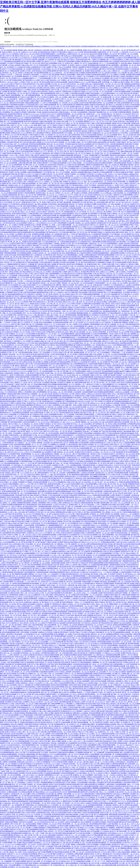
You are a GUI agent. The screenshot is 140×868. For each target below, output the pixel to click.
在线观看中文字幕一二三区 (60, 465)
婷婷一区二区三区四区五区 (75, 818)
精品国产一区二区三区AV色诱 (39, 657)
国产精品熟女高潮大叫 (89, 612)
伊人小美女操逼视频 (59, 381)
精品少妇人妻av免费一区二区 (59, 50)
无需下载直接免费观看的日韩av (105, 407)
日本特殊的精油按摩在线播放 (65, 441)
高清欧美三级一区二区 (14, 696)
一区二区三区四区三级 (106, 50)
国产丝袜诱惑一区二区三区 (88, 189)
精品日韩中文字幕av (89, 604)
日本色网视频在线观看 (24, 253)
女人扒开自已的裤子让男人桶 (60, 352)
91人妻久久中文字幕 (35, 401)
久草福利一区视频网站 (112, 499)
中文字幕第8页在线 (11, 392)
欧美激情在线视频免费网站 (83, 788)
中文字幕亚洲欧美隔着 (22, 741)
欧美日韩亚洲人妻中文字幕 (24, 364)
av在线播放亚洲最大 (28, 78)
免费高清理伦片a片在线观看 (85, 373)
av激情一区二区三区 (50, 749)
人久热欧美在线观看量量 (102, 597)
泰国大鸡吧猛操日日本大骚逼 (66, 138)
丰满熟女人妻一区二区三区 (69, 80)
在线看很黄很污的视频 (83, 861)
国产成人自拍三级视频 (83, 459)
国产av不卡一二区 (55, 356)
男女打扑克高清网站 (47, 317)
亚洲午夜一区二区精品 (76, 204)
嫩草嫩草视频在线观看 (67, 497)
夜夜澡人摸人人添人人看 (70, 302)
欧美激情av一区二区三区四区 (26, 428)
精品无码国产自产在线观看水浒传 (109, 521)
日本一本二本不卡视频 (31, 167)
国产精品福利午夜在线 (106, 236)
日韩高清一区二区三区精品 (15, 420)
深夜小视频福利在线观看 (57, 587)
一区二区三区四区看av (96, 595)
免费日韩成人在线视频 (52, 369)
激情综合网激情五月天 (7, 240)
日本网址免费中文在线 (37, 377)
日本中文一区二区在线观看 (9, 275)
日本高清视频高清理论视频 (97, 824)
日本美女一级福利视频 (18, 456)
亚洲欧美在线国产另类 (108, 275)
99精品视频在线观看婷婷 (58, 458)
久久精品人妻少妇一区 (79, 536)
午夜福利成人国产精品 (7, 471)
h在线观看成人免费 (80, 319)
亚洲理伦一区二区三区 (30, 559)
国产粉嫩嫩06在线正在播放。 (99, 476)
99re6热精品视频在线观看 (90, 270)
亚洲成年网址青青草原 (15, 114)
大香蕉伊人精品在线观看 (8, 230)
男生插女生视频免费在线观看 (69, 189)
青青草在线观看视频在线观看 (104, 373)
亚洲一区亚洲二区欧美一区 (55, 803)
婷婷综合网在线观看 (90, 52)
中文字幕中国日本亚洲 (34, 647)
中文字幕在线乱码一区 (27, 769)
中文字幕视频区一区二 (119, 290)
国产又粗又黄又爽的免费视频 (116, 200)
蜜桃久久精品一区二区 (45, 125)
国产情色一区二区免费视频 (11, 610)
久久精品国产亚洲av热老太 (104, 465)
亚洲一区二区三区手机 (86, 302)
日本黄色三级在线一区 (54, 191)
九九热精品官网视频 (16, 467)
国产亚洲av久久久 (131, 574)
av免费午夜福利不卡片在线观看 (120, 495)
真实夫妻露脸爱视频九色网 (9, 326)
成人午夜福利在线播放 (84, 253)
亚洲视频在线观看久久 (117, 788)
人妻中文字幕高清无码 (104, 858)
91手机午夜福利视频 (62, 206)
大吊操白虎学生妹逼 (10, 255)
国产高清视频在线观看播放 (120, 401)
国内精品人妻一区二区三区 (49, 313)
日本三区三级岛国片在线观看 (108, 73)
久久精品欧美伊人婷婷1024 (82, 717)
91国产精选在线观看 (55, 257)
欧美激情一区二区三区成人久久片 (67, 127)
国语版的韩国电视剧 (82, 850)
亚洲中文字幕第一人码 (33, 131)
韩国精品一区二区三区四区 (22, 332)
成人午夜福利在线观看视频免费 (13, 146)
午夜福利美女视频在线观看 (100, 61)
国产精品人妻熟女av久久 (50, 645)
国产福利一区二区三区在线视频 (120, 439)
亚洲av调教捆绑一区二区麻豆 (63, 634)
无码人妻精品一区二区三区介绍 (49, 183)
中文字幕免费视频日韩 (86, 690)
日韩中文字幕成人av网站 (54, 503)
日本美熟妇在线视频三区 (92, 230)
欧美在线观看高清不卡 (60, 236)
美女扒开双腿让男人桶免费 (12, 553)
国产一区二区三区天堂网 (38, 471)
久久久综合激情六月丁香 (44, 865)
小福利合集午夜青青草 (83, 651)
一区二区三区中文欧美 (23, 354)
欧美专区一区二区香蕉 (77, 84)
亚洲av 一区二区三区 (46, 347)
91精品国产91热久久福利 (26, 777)
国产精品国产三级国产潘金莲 (31, 101)
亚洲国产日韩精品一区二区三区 (47, 824)
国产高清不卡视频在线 (19, 296)
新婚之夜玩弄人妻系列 (112, 769)
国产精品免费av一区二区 (70, 790)
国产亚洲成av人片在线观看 (97, 200)
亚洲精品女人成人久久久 (17, 260)
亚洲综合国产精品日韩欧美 (62, 662)
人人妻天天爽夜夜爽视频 (63, 225)
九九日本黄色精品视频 (65, 232)
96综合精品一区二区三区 (102, 251)
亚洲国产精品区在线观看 (93, 71)
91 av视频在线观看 (130, 351)
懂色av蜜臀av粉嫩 (84, 336)
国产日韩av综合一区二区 (28, 259)
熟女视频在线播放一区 (23, 230)
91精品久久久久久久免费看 (12, 767)
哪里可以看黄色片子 (72, 125)
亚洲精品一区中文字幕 (113, 212)
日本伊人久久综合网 (35, 683)
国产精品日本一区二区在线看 (63, 715)
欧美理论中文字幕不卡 (23, 274)
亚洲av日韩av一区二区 (21, 300)
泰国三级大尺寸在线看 (76, 97)
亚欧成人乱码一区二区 (104, 506)
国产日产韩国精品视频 (101, 814)
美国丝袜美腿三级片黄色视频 (116, 242)
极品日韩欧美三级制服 (81, 159)
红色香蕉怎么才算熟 (62, 679)
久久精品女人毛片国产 (33, 782)
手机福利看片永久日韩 (12, 259)
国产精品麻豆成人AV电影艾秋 (51, 540)
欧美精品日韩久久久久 (45, 805)
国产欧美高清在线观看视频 (24, 405)
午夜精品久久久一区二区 (35, 627)
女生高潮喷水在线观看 (99, 822)
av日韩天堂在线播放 (32, 779)
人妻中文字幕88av (121, 272)
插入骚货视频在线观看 (73, 628)
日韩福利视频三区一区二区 (91, 298)
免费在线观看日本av (96, 311)
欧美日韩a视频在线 (66, 713)
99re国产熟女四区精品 (90, 399)
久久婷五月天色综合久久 (60, 505)
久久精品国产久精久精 (15, 431)
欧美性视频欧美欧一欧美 (130, 138)
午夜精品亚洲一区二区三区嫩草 (40, 628)
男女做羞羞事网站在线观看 (110, 371)
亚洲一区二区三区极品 (56, 379)
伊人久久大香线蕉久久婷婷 (15, 54)
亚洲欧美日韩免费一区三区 (53, 644)
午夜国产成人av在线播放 (18, 429)
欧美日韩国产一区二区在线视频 (16, 709)
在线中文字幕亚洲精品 (46, 244)
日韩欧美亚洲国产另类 (36, 213)
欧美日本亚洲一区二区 (107, 388)
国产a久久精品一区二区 (34, 747)
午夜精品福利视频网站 (42, 208)
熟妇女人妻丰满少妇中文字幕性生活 (53, 240)
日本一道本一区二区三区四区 (85, 116)
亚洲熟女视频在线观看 (122, 576)
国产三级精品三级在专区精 (99, 336)
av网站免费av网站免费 (25, 163)
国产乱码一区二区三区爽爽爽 (64, 717)
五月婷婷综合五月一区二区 (97, 398)
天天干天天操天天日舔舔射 (46, 97)
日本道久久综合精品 (99, 809)
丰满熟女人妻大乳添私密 (19, 627)
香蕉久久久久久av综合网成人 (26, 818)
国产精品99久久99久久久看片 (20, 229)
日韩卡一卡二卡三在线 (70, 249)
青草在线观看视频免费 (105, 183)
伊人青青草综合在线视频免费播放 (26, 266)
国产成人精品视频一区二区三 (83, 332)
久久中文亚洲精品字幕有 (63, 238)
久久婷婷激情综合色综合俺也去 (85, 435)
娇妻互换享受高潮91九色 (23, 198)
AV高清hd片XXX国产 (117, 251)
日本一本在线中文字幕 (107, 257)
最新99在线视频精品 (72, 863)
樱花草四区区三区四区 (51, 728)
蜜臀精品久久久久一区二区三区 (94, 121)
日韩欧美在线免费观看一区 (63, 140)
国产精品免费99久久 (28, 799)
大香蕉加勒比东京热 (96, 426)
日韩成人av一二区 (33, 223)
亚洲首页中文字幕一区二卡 (18, 829)
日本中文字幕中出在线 (38, 332)
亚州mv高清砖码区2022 (30, 852)
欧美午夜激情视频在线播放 (63, 664)
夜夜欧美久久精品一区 (98, 692)
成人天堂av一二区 (31, 418)
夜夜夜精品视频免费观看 (98, 459)
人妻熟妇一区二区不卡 (80, 63)
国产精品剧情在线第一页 (122, 533)
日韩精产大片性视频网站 (95, 245)
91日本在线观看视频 (105, 553)
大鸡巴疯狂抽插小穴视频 (59, 272)
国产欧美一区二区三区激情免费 (74, 379)
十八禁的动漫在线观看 (93, 576)
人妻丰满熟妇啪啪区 (132, 488)
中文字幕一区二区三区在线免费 (102, 91)
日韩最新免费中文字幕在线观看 (99, 155)
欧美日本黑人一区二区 (101, 615)
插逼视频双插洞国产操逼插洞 (111, 339)
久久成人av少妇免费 (33, 660)
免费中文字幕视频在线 (57, 399)
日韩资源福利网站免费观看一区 (77, 259)
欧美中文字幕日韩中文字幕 (100, 144)
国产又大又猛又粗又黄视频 (55, 582)
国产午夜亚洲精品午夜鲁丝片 (42, 133)
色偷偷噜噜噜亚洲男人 (73, 473)
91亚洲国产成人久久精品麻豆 (47, 826)
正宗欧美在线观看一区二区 (26, 275)
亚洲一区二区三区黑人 (50, 307)
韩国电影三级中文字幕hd (56, 597)
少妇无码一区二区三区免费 (12, 262)
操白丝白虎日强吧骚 (96, 54)
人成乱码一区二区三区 (15, 613)
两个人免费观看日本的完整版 (107, 505)
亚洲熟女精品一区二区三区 (76, 390)
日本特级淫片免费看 (90, 204)
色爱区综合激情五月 (8, 488)
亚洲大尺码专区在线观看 (75, 317)
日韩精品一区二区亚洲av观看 (53, 182)
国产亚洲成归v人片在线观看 (116, 630)
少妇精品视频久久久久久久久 (75, 230)
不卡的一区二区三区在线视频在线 (63, 630)
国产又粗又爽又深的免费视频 (23, 298)
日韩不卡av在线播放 (8, 274)
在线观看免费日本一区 (71, 212)
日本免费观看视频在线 (86, 561)
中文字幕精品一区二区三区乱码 (90, 167)
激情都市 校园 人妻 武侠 (25, 50)
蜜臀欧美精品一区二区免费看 (119, 604)
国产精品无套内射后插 (131, 567)
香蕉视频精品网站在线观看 (97, 65)
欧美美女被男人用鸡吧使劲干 (79, 837)
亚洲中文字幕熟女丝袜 (17, 375)
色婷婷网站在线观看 (126, 343)
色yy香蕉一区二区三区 (51, 413)
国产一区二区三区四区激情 (32, 313)
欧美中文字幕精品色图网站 (29, 244)
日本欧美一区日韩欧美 (73, 841)
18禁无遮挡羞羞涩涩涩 (132, 324)
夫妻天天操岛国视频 (75, 679)
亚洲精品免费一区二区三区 (111, 97)
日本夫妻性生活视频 (95, 339)
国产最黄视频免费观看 (33, 95)
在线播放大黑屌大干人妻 (26, 247)
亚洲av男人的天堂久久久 (20, 726)
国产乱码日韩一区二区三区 (125, 600)
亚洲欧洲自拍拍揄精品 (127, 433)
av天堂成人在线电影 (14, 65)
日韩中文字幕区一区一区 (16, 424)
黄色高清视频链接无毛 (58, 736)
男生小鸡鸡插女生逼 (84, 369)
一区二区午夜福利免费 (56, 642)
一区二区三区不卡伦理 (97, 306)
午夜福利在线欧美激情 (75, 260)
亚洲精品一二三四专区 (84, 692)
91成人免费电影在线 (121, 721)
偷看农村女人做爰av (95, 865)
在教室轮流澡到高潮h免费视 (102, 674)
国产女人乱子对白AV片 (102, 846)
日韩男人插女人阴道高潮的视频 (58, 490)
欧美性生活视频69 (95, 275)
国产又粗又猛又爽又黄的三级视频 (31, 142)
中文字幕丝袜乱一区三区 (118, 234)
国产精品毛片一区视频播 (26, 264)
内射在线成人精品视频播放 (108, 582)
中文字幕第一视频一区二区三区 (112, 760)
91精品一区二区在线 (29, 91)
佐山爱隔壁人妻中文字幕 (110, 78)
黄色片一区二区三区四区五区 (127, 135)
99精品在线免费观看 (13, 551)
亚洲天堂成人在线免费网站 (49, 63)
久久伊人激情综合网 (61, 580)
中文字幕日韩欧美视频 (86, 168)
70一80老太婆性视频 (102, 743)
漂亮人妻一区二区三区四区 (15, 339)
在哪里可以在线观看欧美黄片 (95, 165)
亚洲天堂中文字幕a (33, 664)
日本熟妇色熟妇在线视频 (63, 848)
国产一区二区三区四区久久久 (11, 78)
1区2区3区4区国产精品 (64, 386)
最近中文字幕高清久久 (33, 93)
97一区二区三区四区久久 (93, 570)
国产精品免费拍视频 (126, 677)
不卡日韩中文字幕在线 (13, 63)
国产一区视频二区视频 (121, 628)
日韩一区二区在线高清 (77, 266)
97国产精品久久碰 (58, 176)
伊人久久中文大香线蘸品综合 (57, 482)
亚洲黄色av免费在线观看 (85, 367)
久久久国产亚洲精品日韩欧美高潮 (112, 598)
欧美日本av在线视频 (84, 144)
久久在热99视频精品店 (107, 384)
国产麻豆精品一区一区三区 (83, 210)
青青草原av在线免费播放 (68, 75)
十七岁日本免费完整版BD (57, 245)
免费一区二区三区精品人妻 (72, 734)
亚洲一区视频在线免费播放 (9, 321)
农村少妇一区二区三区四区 (107, 198)
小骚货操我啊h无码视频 (99, 242)
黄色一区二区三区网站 (46, 146)
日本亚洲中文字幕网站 (64, 382)
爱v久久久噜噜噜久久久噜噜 (88, 523)
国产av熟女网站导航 (92, 792)
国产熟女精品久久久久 (120, 101)
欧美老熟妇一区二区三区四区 (31, 653)
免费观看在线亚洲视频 (54, 649)
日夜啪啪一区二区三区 (76, 206)
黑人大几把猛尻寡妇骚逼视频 (20, 189)
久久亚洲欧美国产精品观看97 (100, 234)
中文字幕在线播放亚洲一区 (127, 230)
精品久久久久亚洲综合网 (82, 499)
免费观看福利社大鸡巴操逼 (49, 416)
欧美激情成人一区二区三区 (112, 364)
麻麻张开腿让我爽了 (89, 724)
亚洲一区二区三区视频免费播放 (40, 666)
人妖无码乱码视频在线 (127, 758)
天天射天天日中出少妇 (47, 114)
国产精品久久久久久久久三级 (123, 298)
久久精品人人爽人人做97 (62, 486)
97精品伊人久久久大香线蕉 (110, 321)
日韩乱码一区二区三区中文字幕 (75, 555)
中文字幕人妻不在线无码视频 (49, 306)
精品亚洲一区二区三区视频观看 (96, 555)
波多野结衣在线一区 (107, 298)
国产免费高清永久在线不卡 (71, 771)
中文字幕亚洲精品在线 (9, 358)
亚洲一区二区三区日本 (94, 382)
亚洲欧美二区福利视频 (60, 197)
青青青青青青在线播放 (99, 516)
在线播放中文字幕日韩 (86, 174)
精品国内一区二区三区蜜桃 (104, 841)
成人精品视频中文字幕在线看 (97, 213)
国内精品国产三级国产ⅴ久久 (115, 796)
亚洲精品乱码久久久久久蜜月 (76, 510)
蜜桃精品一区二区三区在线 (89, 422)
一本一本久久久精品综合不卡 (73, 525)
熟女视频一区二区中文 (87, 407)
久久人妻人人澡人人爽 (57, 555)
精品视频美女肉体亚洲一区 (22, 711)
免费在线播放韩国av (110, 696)
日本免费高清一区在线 (83, 88)
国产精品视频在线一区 (94, 600)
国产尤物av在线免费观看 (122, 103)
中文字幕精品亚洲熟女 (41, 367)
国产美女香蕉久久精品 (71, 642)
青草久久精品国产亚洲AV (47, 779)
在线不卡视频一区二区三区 (80, 491)
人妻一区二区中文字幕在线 (76, 754)
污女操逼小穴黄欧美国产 (103, 80)
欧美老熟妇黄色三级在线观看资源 (23, 501)
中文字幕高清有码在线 (33, 752)
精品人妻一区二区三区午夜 (116, 95)
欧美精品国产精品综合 (80, 131)
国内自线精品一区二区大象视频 (16, 215)
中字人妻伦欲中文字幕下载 (102, 557)
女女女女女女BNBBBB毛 (117, 476)
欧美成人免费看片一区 (52, 469)
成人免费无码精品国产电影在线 (108, 399)
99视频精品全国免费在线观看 (63, 467)
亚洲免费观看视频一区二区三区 (73, 229)
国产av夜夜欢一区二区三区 (93, 326)
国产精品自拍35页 (52, 232)
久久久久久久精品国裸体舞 (95, 227)
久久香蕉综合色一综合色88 (102, 807)
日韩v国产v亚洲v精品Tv (17, 644)
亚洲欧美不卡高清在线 (31, 197)
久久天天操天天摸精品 (121, 174)
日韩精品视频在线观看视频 (9, 90)
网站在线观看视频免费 (48, 93)
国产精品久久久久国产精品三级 (89, 446)
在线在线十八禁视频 (111, 580)
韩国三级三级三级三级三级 (128, 277)
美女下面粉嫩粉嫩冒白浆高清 (97, 187)
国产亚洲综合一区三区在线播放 (89, 127)
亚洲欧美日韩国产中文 (70, 461)
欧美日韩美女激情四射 (62, 811)
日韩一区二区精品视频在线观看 (37, 384)
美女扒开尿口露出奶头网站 (82, 634)
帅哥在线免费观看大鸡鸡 (97, 713)
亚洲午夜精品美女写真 (83, 60)
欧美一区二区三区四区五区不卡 (77, 657)
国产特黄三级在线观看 (64, 202)
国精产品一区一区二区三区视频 (104, 168)
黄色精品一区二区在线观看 (66, 414)
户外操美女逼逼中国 (71, 144)
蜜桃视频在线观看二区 (84, 313)
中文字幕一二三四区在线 (120, 52)
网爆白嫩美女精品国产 (127, 165)
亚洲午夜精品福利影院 (45, 505)
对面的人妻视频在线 (102, 829)
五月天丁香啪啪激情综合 (101, 118)
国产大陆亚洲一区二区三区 (39, 488)
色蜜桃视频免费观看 (124, 112)
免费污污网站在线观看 (116, 749)
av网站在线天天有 (116, 559)
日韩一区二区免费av (62, 97)
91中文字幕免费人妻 (14, 285)
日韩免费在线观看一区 (42, 409)
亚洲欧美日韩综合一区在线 (59, 730)
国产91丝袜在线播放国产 (66, 435)
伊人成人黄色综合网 (106, 636)
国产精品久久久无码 (88, 157)
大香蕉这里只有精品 (99, 467)
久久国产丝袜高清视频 (28, 285)
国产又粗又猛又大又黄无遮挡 (53, 129)
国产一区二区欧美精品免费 (76, 236)
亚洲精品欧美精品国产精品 (99, 544)
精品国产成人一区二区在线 (125, 747)
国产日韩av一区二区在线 (60, 463)
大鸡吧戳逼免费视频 (47, 634)
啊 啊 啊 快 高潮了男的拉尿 (54, 255)
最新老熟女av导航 (64, 551)
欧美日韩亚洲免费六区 (122, 388)
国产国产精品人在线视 (118, 76)
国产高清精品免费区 (16, 80)
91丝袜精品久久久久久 (21, 307)
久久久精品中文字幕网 (38, 174)
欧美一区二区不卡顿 (69, 311)
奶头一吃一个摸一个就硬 (119, 469)
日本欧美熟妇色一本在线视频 (114, 739)
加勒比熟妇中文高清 (60, 219)
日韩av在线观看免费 (96, 491)
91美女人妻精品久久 (16, 382)
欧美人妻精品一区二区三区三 (28, 615)
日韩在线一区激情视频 (58, 743)
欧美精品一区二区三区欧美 (35, 728)
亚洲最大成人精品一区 (16, 270)
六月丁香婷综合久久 (99, 655)
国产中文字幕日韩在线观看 (48, 108)
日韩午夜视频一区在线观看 (72, 392)
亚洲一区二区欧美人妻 (65, 63)
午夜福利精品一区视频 (68, 116)
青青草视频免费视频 (23, 255)
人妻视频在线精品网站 (45, 506)
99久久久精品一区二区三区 (70, 123)
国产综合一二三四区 (6, 655)
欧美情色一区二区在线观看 (105, 103)
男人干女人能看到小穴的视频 (116, 75)
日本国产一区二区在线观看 (85, 76)
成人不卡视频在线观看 (12, 71)
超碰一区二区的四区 (40, 649)
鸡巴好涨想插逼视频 (56, 247)
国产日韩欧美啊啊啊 (54, 704)
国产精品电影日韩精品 (95, 232)
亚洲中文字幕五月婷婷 (36, 307)
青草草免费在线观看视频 (97, 475)
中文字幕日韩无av (15, 204)
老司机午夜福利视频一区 (120, 182)
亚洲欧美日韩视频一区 (104, 260)
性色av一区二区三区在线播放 (114, 227)
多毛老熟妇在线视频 (114, 516)
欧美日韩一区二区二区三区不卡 (87, 183)
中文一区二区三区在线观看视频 (12, 165)
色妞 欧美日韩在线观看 (129, 341)
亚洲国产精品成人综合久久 (129, 653)
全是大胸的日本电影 (45, 612)
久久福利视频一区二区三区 (41, 178)
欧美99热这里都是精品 (12, 170)
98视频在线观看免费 (87, 503)
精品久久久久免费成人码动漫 (27, 90)
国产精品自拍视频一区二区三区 (118, 728)
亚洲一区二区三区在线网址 (9, 685)
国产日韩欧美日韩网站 (99, 520)
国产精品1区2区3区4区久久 (26, 321)
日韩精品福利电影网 (34, 692)
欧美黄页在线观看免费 (23, 232)
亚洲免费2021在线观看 (18, 779)
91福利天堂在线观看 (71, 822)
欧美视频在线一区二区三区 (69, 69)
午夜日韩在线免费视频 (65, 398)
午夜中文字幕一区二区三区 (59, 90)
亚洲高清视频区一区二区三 (43, 707)
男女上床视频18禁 (98, 148)
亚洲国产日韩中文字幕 (102, 480)
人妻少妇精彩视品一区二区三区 (92, 568)
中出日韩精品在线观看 (40, 461)
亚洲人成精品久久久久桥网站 (105, 272)
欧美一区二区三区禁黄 (19, 784)
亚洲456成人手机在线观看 (126, 121)
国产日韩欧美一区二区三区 (84, 285)
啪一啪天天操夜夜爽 (11, 236)
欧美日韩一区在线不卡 (75, 287)
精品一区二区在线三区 (112, 165)
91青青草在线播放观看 (30, 598)
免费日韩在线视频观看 (24, 120)
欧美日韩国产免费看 (123, 505)
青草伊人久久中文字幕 (12, 135)
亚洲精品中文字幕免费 (104, 290)
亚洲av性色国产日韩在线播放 (72, 527)
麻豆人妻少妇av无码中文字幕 (17, 619)
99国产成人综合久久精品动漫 (126, 542)
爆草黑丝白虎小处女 (77, 553)
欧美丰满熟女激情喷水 (11, 859)
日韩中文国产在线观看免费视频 (25, 360)
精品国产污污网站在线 (64, 277)
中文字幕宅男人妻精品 (65, 307)
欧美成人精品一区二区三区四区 (104, 820)
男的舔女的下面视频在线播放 (105, 583)
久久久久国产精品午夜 (123, 93)
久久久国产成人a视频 (102, 279)
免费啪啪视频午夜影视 (49, 807)
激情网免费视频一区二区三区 (30, 454)
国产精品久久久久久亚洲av (86, 828)
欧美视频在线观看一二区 (20, 290)
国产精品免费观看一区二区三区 (94, 197)
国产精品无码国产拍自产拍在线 (95, 704)
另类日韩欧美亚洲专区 (7, 217)
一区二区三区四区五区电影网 (82, 133)
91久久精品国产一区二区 (132, 856)
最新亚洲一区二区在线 (30, 76)
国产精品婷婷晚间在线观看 (46, 266)
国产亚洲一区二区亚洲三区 (114, 602)
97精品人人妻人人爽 (131, 227)
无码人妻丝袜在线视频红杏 (42, 480)
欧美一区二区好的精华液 (28, 379)
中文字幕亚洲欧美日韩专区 (110, 230)
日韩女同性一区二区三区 (55, 212)
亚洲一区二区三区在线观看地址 (27, 491)
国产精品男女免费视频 (82, 150)
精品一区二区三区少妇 (32, 108)
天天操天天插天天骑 (43, 844)
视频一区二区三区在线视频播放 (107, 240)
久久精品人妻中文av (65, 306)
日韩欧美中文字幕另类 (102, 99)
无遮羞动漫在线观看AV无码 (29, 722)
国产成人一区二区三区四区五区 (59, 777)
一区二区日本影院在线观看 (9, 50)
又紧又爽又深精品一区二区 (91, 762)
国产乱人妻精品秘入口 (106, 270)
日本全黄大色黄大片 (65, 95)
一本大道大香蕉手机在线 (17, 251)
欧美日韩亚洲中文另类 (23, 157)
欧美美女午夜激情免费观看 (26, 193)
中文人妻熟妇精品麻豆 (49, 227)
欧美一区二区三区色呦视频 (9, 163)
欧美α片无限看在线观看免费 (130, 382)
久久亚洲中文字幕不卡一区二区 (62, 99)
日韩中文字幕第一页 (26, 426)
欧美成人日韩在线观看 (114, 818)
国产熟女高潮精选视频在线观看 (99, 309)
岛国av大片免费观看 (122, 538)
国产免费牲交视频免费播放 (102, 461)
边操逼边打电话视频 (88, 473)
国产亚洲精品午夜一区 (69, 356)
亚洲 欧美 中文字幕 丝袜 (11, 238)
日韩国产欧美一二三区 (93, 114)
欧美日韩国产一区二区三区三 (116, 330)
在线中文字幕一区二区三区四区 (92, 721)
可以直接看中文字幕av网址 (48, 745)
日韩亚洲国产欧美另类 (22, 495)
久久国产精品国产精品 (49, 677)
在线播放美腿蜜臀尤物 (11, 730)
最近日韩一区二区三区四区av (112, 281)
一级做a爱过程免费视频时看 (46, 837)
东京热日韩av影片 (9, 266)
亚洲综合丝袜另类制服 (64, 807)
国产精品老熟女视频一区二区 (102, 249)
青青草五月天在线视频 (112, 514)
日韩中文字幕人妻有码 (32, 155)
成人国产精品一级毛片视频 (125, 221)
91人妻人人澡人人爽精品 (121, 183)
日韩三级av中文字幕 (51, 833)
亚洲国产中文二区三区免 (113, 726)
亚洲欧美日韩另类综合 (85, 148)
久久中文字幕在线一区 (106, 322)
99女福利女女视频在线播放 (84, 274)
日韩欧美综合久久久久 (119, 116)
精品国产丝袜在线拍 (106, 711)
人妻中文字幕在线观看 (79, 454)
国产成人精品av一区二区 (23, 212)
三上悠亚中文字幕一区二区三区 (29, 82)
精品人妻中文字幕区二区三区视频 (97, 749)
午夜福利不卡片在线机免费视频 (123, 195)
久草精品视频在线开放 (56, 700)
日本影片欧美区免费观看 (103, 123)
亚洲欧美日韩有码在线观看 (75, 381)
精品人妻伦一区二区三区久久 (28, 732)
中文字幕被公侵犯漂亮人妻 (129, 475)
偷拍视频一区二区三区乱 (46, 390)
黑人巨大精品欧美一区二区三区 (59, 726)
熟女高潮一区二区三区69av (21, 136)
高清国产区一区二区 (130, 722)
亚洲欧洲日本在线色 (23, 398)
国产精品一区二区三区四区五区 (121, 694)
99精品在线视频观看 (38, 159)
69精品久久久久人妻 (96, 403)
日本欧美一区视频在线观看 (9, 792)
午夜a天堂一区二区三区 (24, 178)
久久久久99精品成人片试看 (108, 193)
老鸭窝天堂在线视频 (83, 456)
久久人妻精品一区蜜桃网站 (129, 369)
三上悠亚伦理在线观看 (33, 386)
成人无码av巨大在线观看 (111, 837)
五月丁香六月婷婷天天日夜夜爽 (101, 401)
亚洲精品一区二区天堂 (110, 54)
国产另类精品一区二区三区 (21, 642)
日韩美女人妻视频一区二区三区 (129, 56)
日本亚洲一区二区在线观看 (86, 120)
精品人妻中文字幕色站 (38, 274)
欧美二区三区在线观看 (75, 146)
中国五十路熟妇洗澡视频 (32, 856)
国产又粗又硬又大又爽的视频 (37, 148)
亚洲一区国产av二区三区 (14, 125)
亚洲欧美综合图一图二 (94, 264)
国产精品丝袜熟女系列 (30, 506)
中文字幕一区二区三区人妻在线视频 (39, 636)
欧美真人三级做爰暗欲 (75, 431)
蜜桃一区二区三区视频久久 (59, 608)
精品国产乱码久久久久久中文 (38, 597)
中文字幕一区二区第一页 (110, 777)
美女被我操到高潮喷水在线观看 (106, 724)
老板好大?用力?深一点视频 (99, 375)
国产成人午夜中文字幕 (7, 56)
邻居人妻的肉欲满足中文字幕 (48, 170)
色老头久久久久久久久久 (72, 279)
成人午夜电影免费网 (83, 448)
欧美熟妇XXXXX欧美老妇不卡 (101, 315)
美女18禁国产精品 (51, 529)
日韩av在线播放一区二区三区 (120, 204)
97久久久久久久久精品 (7, 705)
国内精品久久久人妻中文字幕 (23, 835)
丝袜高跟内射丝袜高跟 (73, 623)
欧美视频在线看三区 (90, 428)
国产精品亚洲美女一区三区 (68, 613)
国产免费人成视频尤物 (81, 696)
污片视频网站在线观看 (82, 752)
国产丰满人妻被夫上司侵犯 (99, 548)
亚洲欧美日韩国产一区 (52, 694)
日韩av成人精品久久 (99, 274)
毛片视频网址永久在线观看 (57, 444)
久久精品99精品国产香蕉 (74, 444)
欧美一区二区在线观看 (94, 536)
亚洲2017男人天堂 (76, 294)
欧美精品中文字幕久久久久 (121, 844)
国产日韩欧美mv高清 (36, 414)
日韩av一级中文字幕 (107, 576)
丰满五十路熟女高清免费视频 (117, 424)
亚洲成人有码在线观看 (115, 737)
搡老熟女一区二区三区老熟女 (114, 486)
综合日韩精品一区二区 (80, 805)
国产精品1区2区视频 (100, 302)
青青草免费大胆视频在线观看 (85, 414)
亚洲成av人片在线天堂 (12, 437)
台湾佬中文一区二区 (70, 674)
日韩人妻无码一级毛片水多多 (111, 304)
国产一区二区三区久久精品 (99, 448)
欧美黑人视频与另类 (62, 185)
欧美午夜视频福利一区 (79, 264)
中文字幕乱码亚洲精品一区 (73, 298)
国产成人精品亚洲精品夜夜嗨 (11, 294)
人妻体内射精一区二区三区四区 (128, 589)
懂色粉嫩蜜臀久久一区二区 (58, 657)
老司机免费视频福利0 (7, 831)
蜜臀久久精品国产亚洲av (18, 403)
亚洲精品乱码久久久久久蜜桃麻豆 (77, 86)
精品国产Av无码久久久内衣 (108, 446)
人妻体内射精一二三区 (72, 176)
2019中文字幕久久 (77, 512)
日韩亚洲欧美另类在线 (22, 450)
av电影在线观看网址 (68, 213)
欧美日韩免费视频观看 (131, 452)
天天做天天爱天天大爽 (16, 197)
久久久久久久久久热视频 (46, 200)
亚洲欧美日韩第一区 (41, 610)
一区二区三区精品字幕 (67, 118)
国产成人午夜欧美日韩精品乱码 (119, 781)
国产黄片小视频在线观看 (68, 217)
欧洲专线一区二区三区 (127, 170)
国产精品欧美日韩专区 (89, 240)
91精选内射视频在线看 (118, 108)
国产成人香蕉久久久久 (22, 304)
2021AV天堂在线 (32, 381)
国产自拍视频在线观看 (19, 664)
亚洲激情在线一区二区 (58, 480)
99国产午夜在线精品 (37, 337)
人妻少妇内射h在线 (93, 767)
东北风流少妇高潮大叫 (124, 110)
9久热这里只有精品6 (101, 737)
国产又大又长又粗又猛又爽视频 (87, 535)
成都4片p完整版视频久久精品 (9, 106)
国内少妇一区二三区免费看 (61, 598)
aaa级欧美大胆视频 (84, 548)
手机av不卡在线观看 (65, 67)
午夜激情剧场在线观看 (112, 752)
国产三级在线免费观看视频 (9, 97)
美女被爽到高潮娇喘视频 (14, 505)
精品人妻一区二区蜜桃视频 (34, 324)
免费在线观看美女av (69, 373)
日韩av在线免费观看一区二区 (53, 625)
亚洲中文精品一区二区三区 (55, 585)
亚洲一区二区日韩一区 (69, 649)
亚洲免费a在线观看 (38, 234)
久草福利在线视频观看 (32, 375)
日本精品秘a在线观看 (75, 208)
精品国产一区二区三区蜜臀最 (130, 405)
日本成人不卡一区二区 (51, 324)
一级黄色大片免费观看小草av (100, 60)
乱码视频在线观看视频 (30, 150)
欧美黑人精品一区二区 (127, 232)
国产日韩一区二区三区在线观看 (108, 358)
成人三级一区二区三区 (112, 225)
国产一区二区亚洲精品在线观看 (39, 458)
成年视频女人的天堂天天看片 (18, 268)
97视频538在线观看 (29, 180)
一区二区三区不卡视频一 (92, 606)
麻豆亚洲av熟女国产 (28, 204)
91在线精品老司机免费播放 (83, 630)
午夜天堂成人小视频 (69, 471)
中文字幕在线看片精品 (31, 105)
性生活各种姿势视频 (58, 687)
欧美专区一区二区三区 (87, 700)
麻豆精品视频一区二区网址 (38, 221)
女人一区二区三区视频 (19, 659)
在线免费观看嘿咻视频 (121, 756)
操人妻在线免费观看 (50, 448)
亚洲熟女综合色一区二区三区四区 (14, 131)
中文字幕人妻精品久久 (82, 441)
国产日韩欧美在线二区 (123, 478)
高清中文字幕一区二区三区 (109, 813)
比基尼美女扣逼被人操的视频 (120, 557)
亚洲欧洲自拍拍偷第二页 (47, 309)
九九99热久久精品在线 (58, 230)
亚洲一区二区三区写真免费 (70, 251)
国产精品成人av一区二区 (76, 608)
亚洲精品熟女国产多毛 (57, 816)
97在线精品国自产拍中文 (80, 215)
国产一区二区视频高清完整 (104, 140)
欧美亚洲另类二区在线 (53, 123)
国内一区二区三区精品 (48, 512)
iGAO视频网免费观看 (32, 309)
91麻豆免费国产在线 (133, 302)
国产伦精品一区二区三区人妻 (31, 63)
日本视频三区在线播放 (49, 277)
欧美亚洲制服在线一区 (53, 523)
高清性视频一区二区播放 (110, 82)
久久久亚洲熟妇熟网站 (108, 93)
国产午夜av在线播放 (38, 694)
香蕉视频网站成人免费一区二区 (12, 347)
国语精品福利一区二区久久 (69, 694)
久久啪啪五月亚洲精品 (45, 510)
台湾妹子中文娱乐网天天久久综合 (123, 506)
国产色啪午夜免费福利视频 (43, 463)
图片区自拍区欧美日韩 (30, 570)
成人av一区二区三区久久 (12, 306)
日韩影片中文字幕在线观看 (80, 170)
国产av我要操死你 (18, 600)
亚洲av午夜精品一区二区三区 (116, 213)
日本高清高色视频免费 (41, 364)
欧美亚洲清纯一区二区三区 (11, 367)
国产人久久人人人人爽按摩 (72, 422)
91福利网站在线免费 (111, 429)
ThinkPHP (7, 42)
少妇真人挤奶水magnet (24, 469)
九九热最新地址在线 (84, 242)
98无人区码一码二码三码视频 (102, 101)
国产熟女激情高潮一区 (61, 475)
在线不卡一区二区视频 (94, 497)
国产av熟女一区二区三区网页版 (120, 503)
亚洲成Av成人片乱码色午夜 (27, 739)
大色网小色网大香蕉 (21, 129)
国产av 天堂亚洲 (35, 217)
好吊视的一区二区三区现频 (71, 407)
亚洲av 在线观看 (24, 702)
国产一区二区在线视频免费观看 (13, 121)
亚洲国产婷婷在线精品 (92, 93)
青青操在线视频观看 (10, 120)
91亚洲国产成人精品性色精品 (47, 165)
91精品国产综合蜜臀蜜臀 (33, 540)
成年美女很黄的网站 (79, 165)
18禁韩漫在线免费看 (113, 187)
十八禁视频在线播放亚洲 (74, 270)
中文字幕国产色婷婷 (72, 820)
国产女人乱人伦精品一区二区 (123, 136)
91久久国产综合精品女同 (49, 386)
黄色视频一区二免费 (48, 225)
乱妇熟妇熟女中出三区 (33, 634)
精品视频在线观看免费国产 (83, 418)
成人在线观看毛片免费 (49, 452)
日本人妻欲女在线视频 (43, 84)
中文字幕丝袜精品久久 (118, 285)
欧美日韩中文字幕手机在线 (51, 557)
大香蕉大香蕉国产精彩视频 (51, 747)
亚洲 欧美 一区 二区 (116, 309)
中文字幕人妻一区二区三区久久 (57, 304)
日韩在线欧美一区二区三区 (22, 116)
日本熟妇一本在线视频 (109, 570)
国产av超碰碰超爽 (71, 743)
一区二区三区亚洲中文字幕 (88, 300)
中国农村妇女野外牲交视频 (116, 790)
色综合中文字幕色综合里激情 (31, 690)
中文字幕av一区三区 (119, 553)
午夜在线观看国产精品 (77, 677)
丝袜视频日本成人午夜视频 (33, 225)
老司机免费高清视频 (109, 745)
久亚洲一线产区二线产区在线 (32, 382)
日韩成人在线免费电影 (87, 771)
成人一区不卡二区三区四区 (36, 659)
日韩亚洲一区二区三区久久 (46, 206)
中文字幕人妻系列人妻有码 (118, 337)
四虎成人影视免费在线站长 (115, 366)
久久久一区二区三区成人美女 (66, 76)
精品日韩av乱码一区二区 (130, 501)
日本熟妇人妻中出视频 (39, 459)
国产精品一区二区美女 (9, 604)
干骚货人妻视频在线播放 (103, 638)
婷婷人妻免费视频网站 (52, 274)
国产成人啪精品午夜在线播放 (128, 208)
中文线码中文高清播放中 (50, 576)
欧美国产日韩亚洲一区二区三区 (128, 219)
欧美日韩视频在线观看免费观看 (58, 384)
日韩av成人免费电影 (63, 553)
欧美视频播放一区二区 (16, 796)
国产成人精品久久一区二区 (30, 696)
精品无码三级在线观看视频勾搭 (37, 429)
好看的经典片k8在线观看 (121, 422)
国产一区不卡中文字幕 (128, 150)
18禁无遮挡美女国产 (116, 561)
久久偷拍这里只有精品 (23, 67)
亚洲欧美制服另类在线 (93, 110)
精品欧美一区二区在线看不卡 (99, 672)
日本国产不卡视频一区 (13, 535)
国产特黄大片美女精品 (55, 302)
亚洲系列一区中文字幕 (71, 561)
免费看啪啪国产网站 (47, 219)
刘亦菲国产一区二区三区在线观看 (24, 388)
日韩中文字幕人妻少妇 (105, 484)
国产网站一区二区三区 (47, 375)
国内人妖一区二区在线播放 (12, 653)
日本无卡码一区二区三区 (123, 255)
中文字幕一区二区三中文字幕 (60, 84)
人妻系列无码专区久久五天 (57, 86)
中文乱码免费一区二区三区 (12, 202)
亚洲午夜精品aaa (37, 71)
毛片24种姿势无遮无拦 (25, 568)
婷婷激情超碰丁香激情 (16, 595)
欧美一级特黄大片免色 (93, 454)
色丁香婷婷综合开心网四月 (58, 604)
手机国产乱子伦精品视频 (10, 249)
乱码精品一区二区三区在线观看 (128, 197)
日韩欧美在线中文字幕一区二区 (123, 67)
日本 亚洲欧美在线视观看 (70, 336)
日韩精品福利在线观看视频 (101, 495)
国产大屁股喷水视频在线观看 (41, 685)
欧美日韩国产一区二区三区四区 (122, 642)
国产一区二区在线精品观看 (64, 131)
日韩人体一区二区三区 (73, 221)
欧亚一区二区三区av (117, 610)
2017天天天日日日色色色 (50, 142)
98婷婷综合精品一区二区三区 (45, 193)
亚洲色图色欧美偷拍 (89, 465)
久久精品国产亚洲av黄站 (119, 807)
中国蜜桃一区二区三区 (97, 649)
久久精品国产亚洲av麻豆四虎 (59, 606)
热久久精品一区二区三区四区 (113, 245)
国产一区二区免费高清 (85, 249)
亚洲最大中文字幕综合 (52, 189)
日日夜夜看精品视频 (26, 461)
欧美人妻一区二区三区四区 (55, 144)
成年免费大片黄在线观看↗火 (32, 75)
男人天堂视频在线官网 (18, 319)
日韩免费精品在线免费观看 (12, 61)
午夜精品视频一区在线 (34, 112)
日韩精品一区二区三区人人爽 (64, 193)
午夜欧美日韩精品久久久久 (76, 82)
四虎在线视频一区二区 (73, 262)
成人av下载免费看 (127, 367)
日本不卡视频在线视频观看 (48, 105)
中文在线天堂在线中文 (80, 307)
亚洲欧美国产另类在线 (85, 501)
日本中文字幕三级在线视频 (51, 75)
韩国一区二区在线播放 (87, 820)
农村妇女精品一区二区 (19, 227)
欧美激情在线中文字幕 (104, 223)
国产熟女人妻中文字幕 (102, 351)
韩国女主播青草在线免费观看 (39, 399)
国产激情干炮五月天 (63, 71)
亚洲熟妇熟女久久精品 (7, 704)
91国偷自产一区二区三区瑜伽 (27, 443)
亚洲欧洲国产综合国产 (92, 826)
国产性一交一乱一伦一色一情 (126, 428)
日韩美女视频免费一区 (77, 71)
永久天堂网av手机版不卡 (75, 304)
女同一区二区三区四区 (9, 110)
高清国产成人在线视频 (21, 448)
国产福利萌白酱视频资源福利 (62, 491)
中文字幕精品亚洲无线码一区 (34, 781)
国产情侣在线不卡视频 (22, 521)
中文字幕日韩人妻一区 (126, 167)
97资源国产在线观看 (18, 518)
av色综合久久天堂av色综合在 (119, 418)
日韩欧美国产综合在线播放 (79, 292)
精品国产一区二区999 (100, 367)
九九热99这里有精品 (10, 159)
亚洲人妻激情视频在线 (128, 86)
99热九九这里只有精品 (28, 813)
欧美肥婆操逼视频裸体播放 (21, 161)
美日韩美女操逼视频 (61, 82)
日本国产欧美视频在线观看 (122, 91)
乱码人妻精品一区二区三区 (41, 730)
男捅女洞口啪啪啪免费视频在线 (129, 482)
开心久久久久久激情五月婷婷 (11, 244)
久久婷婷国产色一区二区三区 (47, 76)
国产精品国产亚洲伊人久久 (114, 713)
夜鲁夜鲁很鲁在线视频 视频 (12, 557)
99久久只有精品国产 (46, 550)
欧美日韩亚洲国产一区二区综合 (93, 146)
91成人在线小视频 (47, 595)
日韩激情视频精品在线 (67, 337)
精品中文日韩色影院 (92, 90)
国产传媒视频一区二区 (40, 279)
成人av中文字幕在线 (96, 837)
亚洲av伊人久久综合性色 (123, 114)
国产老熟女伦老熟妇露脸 (111, 426)
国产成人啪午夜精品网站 (55, 249)
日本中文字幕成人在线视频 (81, 277)
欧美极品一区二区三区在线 (107, 221)
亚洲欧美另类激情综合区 (97, 105)
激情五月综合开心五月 (22, 56)
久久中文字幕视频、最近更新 (67, 172)
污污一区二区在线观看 (76, 121)
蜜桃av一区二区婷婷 (102, 613)
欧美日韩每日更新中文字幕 (56, 221)
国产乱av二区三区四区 (11, 486)
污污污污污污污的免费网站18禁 (12, 287)
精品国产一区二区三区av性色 (105, 157)
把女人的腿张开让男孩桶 (18, 112)
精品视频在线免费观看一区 (112, 311)
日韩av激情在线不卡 (40, 315)
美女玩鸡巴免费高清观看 (62, 589)
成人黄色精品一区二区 (22, 351)
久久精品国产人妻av (111, 617)
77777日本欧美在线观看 (18, 191)
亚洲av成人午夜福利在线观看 (73, 56)
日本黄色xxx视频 (54, 116)
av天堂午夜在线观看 (51, 398)
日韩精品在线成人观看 (85, 354)
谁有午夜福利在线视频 (96, 670)
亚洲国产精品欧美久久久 (72, 700)
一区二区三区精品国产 (7, 384)
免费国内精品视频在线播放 (131, 245)
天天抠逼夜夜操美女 (88, 583)
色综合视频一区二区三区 (33, 544)
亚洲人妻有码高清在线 (31, 138)
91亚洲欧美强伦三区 (22, 771)
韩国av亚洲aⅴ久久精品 (13, 606)
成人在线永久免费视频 (63, 779)
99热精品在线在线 (28, 287)
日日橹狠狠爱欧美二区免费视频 (97, 95)
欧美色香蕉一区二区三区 (116, 396)
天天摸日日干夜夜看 (56, 719)
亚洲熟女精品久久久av (85, 495)
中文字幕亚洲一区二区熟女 (52, 533)
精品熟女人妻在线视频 (124, 431)
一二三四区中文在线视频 (128, 71)
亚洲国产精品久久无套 (34, 446)
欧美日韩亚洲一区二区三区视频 (119, 332)
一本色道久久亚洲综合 (116, 775)
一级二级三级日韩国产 (15, 625)
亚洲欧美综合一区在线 (113, 86)
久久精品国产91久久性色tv (79, 178)
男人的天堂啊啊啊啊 (43, 756)
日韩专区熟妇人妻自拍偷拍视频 (58, 204)
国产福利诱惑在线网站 (15, 422)
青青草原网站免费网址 (66, 696)
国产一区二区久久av (24, 123)
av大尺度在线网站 (30, 334)
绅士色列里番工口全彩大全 (86, 743)
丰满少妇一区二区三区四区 (59, 208)
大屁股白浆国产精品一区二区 (94, 328)
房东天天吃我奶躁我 (94, 760)
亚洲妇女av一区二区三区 (81, 619)
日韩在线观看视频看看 (85, 640)
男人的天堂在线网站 (72, 736)
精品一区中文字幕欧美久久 (11, 623)
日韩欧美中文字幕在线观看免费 (102, 172)
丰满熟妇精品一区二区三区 (129, 627)
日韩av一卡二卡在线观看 (56, 279)
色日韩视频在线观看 (43, 90)
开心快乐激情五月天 (70, 120)
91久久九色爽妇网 (106, 360)
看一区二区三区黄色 (71, 354)
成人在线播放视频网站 (107, 687)
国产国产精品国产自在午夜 (51, 565)
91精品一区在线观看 (14, 433)
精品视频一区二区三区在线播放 (99, 337)
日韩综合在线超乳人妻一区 (84, 191)
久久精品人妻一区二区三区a (90, 268)
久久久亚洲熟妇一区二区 (38, 229)
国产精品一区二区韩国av (131, 238)
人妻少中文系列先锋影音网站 (24, 152)
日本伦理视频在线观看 (119, 345)
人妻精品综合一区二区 (95, 244)
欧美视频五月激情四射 (7, 221)
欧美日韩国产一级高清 (132, 172)
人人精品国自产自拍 (77, 598)
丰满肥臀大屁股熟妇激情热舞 (88, 73)
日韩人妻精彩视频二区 (27, 681)
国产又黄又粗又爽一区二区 (92, 598)
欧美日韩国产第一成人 (16, 493)
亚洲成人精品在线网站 (100, 142)
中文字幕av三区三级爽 (49, 619)
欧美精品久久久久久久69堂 (48, 223)
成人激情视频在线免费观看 (84, 557)
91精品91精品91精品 (29, 668)
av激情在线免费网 (93, 193)
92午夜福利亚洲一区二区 (94, 463)
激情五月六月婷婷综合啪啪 (58, 546)
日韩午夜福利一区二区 (18, 672)
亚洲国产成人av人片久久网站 (74, 399)
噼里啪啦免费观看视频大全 (25, 187)
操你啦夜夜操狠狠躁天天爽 (55, 56)
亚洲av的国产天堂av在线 (31, 411)
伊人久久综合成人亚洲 (116, 118)
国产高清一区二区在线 (31, 600)
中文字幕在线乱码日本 (56, 157)
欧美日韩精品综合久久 (107, 268)
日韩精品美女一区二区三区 (122, 685)
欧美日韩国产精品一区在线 (96, 799)
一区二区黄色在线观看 (33, 219)
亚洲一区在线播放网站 (80, 112)
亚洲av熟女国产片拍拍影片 (102, 285)
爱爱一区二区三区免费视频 (12, 775)
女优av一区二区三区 (61, 431)
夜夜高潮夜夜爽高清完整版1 (12, 837)
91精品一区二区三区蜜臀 (84, 142)
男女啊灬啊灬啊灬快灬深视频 (17, 242)
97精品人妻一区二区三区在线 (83, 195)
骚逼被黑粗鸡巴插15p (43, 292)
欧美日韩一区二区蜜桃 (55, 407)
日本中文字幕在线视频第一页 (52, 103)
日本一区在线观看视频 (77, 326)
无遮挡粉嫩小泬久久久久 (75, 219)
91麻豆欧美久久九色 (28, 546)
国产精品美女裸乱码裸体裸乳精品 (125, 287)
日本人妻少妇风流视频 (106, 422)
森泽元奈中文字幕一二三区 (103, 801)
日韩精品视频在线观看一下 (33, 103)
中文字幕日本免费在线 (126, 78)
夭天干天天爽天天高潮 (113, 475)
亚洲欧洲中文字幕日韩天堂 (91, 287)
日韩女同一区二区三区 (33, 737)
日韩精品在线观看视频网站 (33, 118)
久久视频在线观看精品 (38, 828)
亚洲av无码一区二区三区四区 (42, 465)
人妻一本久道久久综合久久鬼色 (31, 535)
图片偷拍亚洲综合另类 (116, 527)
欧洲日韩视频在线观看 (9, 491)
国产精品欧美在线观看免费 (40, 116)
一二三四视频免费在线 (124, 510)
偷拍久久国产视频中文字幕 (33, 516)
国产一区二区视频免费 (97, 752)
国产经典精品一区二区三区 (121, 260)
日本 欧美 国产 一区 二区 (18, 127)
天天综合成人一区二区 (131, 274)
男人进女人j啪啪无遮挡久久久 (53, 422)
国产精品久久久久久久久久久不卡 (20, 396)
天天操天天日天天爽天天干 (70, 540)
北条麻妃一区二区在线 (62, 837)
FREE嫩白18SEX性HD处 (35, 127)
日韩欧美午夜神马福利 (111, 595)
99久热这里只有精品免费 (30, 330)
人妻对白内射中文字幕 (42, 287)
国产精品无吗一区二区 (120, 180)
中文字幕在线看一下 (90, 505)
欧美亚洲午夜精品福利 (92, 67)
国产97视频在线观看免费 (95, 715)
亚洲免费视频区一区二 (18, 95)
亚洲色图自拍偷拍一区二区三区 (56, 568)
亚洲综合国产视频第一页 (129, 307)
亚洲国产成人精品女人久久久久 (46, 61)
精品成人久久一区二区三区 (96, 580)
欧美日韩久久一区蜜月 (112, 185)
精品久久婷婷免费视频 (65, 416)
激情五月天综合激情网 (34, 619)
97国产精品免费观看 (108, 497)
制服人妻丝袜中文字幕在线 (38, 495)
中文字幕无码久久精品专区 (89, 623)
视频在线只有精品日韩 (12, 769)
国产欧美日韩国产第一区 (70, 377)
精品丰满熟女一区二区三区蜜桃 (113, 238)
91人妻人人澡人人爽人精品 (16, 512)
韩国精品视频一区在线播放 (13, 180)
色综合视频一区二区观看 (112, 608)
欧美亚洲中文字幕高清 (65, 745)
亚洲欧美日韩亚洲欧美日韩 (24, 649)
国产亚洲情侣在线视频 (9, 694)
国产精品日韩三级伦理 (64, 264)
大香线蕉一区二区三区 (7, 531)
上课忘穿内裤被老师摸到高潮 (34, 644)
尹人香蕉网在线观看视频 (110, 56)
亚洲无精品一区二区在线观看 (85, 351)
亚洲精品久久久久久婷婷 (21, 628)
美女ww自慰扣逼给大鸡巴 (117, 471)
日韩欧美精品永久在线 (74, 388)
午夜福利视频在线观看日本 (69, 242)
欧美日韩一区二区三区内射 (120, 223)
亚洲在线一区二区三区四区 (66, 452)
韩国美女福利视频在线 (55, 136)
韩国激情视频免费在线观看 (76, 792)
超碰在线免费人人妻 (16, 435)
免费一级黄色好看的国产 (41, 163)
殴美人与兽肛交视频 (124, 390)
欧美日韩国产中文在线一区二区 (115, 488)
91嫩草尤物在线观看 (46, 121)
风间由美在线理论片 (97, 58)
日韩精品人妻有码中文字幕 (62, 244)
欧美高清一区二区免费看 (35, 760)
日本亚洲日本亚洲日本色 (122, 786)
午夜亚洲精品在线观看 (77, 93)
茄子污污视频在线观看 (128, 212)
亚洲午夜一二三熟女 (69, 234)
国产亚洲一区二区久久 (22, 399)
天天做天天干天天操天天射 (13, 559)
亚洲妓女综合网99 (38, 773)
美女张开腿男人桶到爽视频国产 (42, 236)
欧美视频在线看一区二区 (97, 159)
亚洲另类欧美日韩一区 (49, 544)
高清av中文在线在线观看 (89, 135)
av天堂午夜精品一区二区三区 (50, 69)
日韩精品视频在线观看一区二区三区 (52, 690)
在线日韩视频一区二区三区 (113, 229)
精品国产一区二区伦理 (29, 844)
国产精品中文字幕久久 (68, 60)
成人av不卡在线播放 (107, 287)
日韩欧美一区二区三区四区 (94, 390)
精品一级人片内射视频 (91, 182)
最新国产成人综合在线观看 (122, 623)
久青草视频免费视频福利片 (118, 719)
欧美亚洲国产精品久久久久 (91, 525)
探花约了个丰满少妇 (106, 625)
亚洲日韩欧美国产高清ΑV (53, 456)
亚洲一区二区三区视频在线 (70, 523)
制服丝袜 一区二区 (42, 379)
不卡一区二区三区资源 (24, 694)
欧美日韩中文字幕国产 (72, 358)
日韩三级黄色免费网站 (30, 206)
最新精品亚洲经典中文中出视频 (62, 133)
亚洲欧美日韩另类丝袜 (61, 632)
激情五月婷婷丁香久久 (113, 369)
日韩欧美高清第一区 (116, 846)
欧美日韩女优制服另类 (53, 58)
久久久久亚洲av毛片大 (25, 58)
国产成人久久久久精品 (48, 131)
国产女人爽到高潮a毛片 (73, 360)
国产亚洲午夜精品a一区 (106, 756)
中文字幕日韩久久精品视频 (109, 219)
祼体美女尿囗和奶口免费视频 (84, 615)
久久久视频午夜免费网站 (43, 180)
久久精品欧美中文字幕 (27, 208)
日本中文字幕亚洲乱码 (103, 108)
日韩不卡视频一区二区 (122, 157)
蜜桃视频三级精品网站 (132, 829)
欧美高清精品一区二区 (91, 546)
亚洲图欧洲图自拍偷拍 (19, 790)
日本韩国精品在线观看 (13, 813)
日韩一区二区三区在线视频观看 (110, 153)
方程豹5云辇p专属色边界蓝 (103, 129)
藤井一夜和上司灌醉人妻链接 (87, 289)
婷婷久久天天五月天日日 (48, 809)
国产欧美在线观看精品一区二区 (46, 668)
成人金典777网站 (68, 332)
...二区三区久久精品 (27, 775)
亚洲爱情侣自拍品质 (72, 300)
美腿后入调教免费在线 (88, 841)
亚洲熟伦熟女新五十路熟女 (33, 185)
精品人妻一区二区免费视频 (12, 690)
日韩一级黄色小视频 (49, 127)
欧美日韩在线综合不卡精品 (108, 741)
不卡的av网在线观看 (54, 495)
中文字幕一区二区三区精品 (91, 388)
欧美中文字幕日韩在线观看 (30, 262)
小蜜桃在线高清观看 (109, 491)
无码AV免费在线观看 (36, 413)
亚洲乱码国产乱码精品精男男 (77, 580)
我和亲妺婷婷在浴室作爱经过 (48, 758)
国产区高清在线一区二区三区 (41, 561)
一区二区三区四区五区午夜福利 (30, 475)
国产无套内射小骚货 (18, 520)
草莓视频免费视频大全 (84, 315)
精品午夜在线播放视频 (79, 95)
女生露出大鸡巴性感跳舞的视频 (126, 58)
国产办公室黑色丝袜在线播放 (50, 217)
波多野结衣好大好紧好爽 (89, 458)
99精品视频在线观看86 (94, 478)
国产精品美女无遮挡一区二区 (41, 230)
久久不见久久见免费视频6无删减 (62, 751)
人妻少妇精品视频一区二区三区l (129, 161)
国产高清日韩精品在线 (88, 262)
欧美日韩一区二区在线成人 (86, 409)
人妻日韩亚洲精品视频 (25, 352)
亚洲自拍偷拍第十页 (95, 63)
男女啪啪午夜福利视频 (129, 559)
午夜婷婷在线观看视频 (127, 187)
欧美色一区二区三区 (20, 565)
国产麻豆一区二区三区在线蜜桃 (21, 839)
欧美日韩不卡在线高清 (112, 328)
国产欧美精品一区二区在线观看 (12, 76)
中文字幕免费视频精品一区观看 (113, 244)
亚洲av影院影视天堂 (29, 84)
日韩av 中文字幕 (80, 161)
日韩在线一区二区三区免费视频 (36, 585)
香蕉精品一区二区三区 (22, 217)
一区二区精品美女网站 (120, 490)
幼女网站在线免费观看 (40, 482)
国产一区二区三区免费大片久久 (59, 366)
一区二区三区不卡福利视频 (109, 294)
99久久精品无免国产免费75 (9, 245)
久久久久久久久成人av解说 (38, 548)
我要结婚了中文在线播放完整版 (10, 454)
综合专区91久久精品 (49, 198)
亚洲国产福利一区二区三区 (131, 88)
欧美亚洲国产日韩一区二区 (97, 307)
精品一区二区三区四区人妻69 (17, 182)
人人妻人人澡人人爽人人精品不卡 (52, 737)
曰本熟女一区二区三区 (59, 167)
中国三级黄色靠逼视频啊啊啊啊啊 (82, 807)
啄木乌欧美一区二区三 (65, 324)
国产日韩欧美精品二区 (11, 86)
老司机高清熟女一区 (104, 204)
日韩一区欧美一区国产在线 (99, 106)
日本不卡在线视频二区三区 (27, 486)
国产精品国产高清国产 (15, 91)
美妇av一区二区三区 (102, 604)
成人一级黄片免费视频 (112, 441)
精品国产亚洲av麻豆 (39, 58)
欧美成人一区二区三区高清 (103, 647)
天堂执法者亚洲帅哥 (46, 262)
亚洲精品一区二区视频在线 (53, 234)
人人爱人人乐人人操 (114, 668)
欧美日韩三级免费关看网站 (121, 638)
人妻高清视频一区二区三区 (103, 707)
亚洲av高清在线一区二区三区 (94, 266)
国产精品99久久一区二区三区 (52, 721)
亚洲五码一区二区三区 (23, 337)
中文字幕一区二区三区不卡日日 (109, 758)
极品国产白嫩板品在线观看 (128, 371)
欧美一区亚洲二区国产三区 (58, 756)
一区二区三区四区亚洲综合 (49, 95)
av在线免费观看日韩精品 (94, 238)
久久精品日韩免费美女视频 (66, 683)
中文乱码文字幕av (8, 144)
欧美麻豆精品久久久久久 (104, 345)
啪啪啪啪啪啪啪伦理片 (18, 219)
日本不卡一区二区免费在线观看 (28, 326)
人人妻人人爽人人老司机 (127, 131)
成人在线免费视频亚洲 (77, 364)
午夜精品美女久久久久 (124, 326)
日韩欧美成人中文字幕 (7, 198)
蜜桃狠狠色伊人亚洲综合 (51, 760)
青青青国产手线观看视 (128, 206)
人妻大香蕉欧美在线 (45, 167)
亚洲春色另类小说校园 (33, 809)
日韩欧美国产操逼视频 (95, 112)
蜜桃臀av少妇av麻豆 (30, 270)
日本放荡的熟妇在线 (44, 52)
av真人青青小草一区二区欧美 (29, 306)
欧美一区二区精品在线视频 (115, 717)
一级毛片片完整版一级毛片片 (46, 441)
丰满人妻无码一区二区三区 (26, 110)
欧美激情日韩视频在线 (112, 649)
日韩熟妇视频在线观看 (58, 563)
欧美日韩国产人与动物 (42, 816)
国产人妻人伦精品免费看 (97, 296)
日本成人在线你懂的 (126, 634)
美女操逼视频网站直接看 (101, 191)
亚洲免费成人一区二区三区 (109, 525)
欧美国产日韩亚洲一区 (58, 360)
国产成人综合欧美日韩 (131, 215)
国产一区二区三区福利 (61, 78)
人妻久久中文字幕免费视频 (33, 452)
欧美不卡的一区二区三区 (95, 493)
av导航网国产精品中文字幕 (14, 292)
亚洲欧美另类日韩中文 (81, 413)
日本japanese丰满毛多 (36, 702)
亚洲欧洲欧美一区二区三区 (9, 407)
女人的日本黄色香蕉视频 (53, 593)
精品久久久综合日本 (13, 200)
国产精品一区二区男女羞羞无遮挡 (124, 189)
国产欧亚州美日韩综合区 (78, 420)
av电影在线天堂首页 (102, 585)
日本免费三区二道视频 (119, 674)
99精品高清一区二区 (13, 379)
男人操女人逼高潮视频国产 (31, 679)
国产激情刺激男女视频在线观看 (79, 475)
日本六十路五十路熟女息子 (129, 185)
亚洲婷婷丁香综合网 (8, 354)
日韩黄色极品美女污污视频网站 (52, 401)
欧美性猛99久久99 (123, 429)
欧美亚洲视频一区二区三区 (65, 529)
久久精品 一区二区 (120, 50)
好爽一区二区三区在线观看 (67, 313)
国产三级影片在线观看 (101, 561)
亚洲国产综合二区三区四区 (36, 403)
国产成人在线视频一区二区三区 (114, 324)
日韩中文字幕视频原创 (43, 762)
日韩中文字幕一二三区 (62, 200)
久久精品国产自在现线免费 (131, 229)
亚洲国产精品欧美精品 (51, 296)
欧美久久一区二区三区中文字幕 (67, 108)
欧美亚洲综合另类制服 (31, 536)
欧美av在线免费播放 (45, 322)
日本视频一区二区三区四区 (23, 797)
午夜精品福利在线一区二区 (36, 369)
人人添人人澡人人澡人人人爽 (76, 741)
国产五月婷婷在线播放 (77, 152)
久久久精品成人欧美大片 (108, 831)
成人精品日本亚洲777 (110, 390)
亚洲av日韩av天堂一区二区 (30, 65)
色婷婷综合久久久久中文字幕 (103, 195)
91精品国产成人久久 (101, 473)
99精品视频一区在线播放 (66, 645)
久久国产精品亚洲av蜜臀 (93, 82)
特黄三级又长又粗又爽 (68, 351)
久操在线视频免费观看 (86, 377)
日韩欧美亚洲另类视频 (49, 215)
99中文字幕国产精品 (10, 315)
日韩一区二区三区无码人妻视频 (124, 176)
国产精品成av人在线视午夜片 (32, 613)
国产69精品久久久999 (85, 91)
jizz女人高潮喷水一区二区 (129, 339)
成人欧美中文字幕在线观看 (131, 105)
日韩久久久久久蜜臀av (63, 93)
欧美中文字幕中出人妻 (87, 610)
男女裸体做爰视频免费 (54, 396)
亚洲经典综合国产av (21, 527)
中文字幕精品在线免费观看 (58, 163)
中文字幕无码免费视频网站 (99, 334)
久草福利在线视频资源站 (123, 687)
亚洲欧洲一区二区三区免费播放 (36, 191)
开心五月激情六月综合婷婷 (44, 439)
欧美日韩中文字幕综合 (58, 841)
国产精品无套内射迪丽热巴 (33, 796)
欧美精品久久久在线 (54, 161)
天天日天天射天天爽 (106, 247)
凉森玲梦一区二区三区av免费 (104, 533)
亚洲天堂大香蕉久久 (74, 272)
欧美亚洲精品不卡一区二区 (45, 334)
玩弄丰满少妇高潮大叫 (81, 309)
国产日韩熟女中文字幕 (58, 153)
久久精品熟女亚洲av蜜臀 (111, 232)
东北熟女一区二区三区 (74, 568)
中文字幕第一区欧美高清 (97, 185)
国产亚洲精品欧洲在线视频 (55, 839)
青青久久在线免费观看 (33, 317)
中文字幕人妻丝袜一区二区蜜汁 (12, 852)
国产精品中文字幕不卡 (67, 403)
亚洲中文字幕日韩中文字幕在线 (76, 563)
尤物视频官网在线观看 (23, 503)
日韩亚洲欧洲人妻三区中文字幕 (89, 863)
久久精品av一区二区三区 (112, 206)
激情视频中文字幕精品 (25, 482)
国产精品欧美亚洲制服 (61, 428)
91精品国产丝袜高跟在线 (121, 587)
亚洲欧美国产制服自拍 (9, 469)
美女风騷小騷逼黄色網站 (102, 503)
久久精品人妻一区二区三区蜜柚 (104, 690)
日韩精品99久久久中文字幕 (9, 58)
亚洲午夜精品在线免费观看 (88, 290)
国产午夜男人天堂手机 (44, 99)
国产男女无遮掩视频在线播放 (26, 841)
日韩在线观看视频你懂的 (11, 463)
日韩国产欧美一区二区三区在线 (64, 150)
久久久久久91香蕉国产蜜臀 (23, 302)
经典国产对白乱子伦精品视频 (121, 123)
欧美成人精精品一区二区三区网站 (123, 125)
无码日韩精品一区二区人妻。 (113, 347)
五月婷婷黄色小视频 (62, 268)
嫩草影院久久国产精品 (47, 664)
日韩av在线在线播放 (47, 589)
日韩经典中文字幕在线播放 (104, 180)
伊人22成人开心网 (59, 371)
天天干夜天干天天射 (82, 311)
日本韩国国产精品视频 (49, 382)
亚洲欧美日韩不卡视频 (82, 396)
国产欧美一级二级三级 (11, 257)
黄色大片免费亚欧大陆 (71, 168)
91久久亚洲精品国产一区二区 (11, 101)
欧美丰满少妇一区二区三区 (94, 152)
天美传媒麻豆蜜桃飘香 (31, 176)
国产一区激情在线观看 (36, 129)
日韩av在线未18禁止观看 (60, 121)
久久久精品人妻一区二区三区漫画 (83, 99)
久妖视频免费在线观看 (98, 313)
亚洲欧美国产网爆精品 (121, 322)
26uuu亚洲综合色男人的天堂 (59, 443)
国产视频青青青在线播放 (81, 105)
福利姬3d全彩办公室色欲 (38, 304)
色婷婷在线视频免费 (47, 580)
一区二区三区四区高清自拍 (80, 225)
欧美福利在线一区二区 (85, 101)
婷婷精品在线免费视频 (99, 621)
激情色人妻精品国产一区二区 (24, 366)
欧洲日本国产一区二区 (131, 493)
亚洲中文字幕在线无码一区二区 (129, 328)
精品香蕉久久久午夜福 (64, 165)
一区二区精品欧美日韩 (54, 253)
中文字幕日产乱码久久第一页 (93, 97)
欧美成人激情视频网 (112, 65)
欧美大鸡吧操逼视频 (49, 71)
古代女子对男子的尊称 (116, 615)
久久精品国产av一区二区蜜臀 (21, 341)
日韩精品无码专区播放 (95, 259)
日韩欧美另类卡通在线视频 (66, 61)
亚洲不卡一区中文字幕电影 (129, 655)
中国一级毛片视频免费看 (106, 535)
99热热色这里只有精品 (80, 751)
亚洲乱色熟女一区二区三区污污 (126, 463)
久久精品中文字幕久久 (59, 180)
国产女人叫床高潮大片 (105, 587)
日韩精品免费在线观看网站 (128, 403)
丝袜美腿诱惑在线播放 (49, 535)
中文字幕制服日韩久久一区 (78, 347)
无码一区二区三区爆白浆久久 (65, 418)
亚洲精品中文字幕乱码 (95, 131)
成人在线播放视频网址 (28, 553)
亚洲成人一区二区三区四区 (101, 660)
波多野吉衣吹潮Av (70, 476)
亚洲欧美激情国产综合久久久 (90, 360)
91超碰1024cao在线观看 (122, 392)
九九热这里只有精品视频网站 (9, 484)
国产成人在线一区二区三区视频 (33, 497)
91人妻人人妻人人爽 (16, 150)
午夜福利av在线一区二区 (16, 185)
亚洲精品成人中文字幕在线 (71, 503)
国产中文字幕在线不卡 (28, 294)
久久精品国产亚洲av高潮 (53, 846)
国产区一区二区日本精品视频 (72, 737)
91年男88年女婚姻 (119, 172)
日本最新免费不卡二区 (101, 816)
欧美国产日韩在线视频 (85, 433)
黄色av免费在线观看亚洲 (99, 138)
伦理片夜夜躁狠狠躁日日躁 (90, 247)
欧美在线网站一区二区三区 (88, 358)
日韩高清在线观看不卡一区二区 (33, 422)
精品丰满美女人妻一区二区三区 (76, 153)
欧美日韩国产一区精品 (68, 88)
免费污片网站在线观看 (57, 476)
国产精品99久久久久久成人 (51, 210)
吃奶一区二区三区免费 (110, 112)
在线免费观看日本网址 (127, 225)
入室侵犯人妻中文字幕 (86, 814)
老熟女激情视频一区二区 (127, 321)
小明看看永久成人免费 (41, 247)
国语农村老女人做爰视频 (29, 394)
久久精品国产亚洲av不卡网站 (43, 187)
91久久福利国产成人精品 (53, 60)
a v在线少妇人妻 (100, 212)
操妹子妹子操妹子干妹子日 (22, 523)
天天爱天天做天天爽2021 (115, 856)
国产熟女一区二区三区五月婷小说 (59, 152)
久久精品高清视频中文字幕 (127, 572)
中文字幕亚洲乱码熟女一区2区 (78, 185)
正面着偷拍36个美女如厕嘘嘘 (130, 657)
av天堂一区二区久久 (69, 850)
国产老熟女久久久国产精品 (65, 615)
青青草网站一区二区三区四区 (72, 247)
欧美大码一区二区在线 (36, 448)
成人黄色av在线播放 (41, 204)
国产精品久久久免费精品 (83, 621)
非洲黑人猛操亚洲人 (8, 337)
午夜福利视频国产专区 (97, 324)
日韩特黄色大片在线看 (114, 520)
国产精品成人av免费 (26, 135)
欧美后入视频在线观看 (132, 448)
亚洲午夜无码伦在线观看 (33, 277)
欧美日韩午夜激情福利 (31, 121)
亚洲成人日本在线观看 (33, 520)
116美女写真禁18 (88, 129)
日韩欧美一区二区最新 (108, 478)
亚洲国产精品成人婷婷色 (14, 589)
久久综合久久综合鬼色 (92, 550)
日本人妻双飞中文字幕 (47, 431)
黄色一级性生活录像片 (12, 272)
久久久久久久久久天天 (125, 568)
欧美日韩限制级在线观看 (119, 377)
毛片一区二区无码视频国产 (120, 315)
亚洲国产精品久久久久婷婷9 (116, 675)
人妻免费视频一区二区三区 (128, 65)
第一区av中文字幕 (133, 480)
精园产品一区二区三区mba (8, 555)
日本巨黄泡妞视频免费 (117, 144)
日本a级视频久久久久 (50, 627)
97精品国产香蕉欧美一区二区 (38, 527)
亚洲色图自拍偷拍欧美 (131, 846)
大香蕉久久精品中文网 (93, 848)
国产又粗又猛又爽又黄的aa (96, 726)
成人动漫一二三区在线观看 (80, 306)
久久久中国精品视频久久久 (46, 418)
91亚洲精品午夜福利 (132, 155)
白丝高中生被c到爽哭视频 (87, 103)
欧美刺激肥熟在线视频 (26, 249)
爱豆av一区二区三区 (36, 450)
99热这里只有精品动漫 (131, 244)
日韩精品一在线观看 (114, 367)
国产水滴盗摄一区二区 (46, 411)
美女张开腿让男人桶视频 (41, 362)
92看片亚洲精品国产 (122, 437)
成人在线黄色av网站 (38, 341)
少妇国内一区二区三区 (117, 120)
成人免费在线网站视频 (125, 152)
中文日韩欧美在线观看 (115, 106)
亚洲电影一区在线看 (43, 443)
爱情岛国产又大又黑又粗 (23, 60)
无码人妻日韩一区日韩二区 (28, 623)
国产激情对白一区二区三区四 (126, 454)
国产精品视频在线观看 (47, 54)
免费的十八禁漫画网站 (48, 268)
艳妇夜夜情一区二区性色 (104, 125)
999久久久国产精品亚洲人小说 (50, 80)
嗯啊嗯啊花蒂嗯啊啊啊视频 (101, 788)
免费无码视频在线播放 (16, 336)
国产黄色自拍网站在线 (47, 82)
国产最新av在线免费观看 (85, 461)
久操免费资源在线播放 (48, 653)
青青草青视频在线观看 (112, 563)
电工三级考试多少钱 (122, 435)
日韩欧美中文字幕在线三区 (100, 88)
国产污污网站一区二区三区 (118, 480)
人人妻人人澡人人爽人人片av (71, 538)
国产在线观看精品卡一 (46, 467)
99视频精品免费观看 (75, 490)
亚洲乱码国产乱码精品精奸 (87, 747)
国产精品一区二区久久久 (111, 208)
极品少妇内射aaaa (17, 167)
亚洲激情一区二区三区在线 (9, 777)
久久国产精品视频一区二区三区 (99, 591)
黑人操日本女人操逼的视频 (114, 567)
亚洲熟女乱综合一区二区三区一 (31, 645)
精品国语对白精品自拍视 (50, 112)
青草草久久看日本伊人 (39, 120)
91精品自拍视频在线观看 (105, 189)
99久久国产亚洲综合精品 (72, 135)
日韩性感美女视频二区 (33, 518)
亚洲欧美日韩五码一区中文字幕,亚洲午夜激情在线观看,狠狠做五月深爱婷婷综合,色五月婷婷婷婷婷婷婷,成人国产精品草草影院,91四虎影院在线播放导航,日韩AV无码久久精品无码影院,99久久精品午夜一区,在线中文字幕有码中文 (70, 6)
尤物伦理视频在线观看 (76, 428)
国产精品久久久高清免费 (114, 105)
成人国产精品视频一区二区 (39, 136)
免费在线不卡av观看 (37, 168)
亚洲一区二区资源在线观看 (103, 116)
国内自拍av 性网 (81, 478)
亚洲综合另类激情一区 (40, 407)
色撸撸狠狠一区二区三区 (100, 662)
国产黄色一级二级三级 (132, 95)
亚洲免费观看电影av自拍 (99, 551)
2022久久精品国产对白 (38, 839)
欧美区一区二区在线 (105, 182)
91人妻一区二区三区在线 (92, 321)
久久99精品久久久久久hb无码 (38, 311)
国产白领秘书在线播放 (86, 597)
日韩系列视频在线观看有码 (40, 356)
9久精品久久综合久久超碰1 (68, 369)
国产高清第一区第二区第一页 (100, 574)
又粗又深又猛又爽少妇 (80, 653)
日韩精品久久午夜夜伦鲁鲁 (31, 589)
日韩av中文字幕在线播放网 (125, 724)
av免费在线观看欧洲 (67, 159)
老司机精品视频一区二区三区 (9, 362)
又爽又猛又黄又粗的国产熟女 (72, 257)
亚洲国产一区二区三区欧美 (86, 613)
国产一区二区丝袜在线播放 (85, 283)
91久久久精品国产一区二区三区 (12, 416)
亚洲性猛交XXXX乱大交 (120, 129)
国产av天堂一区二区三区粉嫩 (21, 828)
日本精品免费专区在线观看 (28, 238)
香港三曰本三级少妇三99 (75, 482)
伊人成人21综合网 (85, 843)
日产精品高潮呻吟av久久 (117, 829)
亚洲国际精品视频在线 (9, 538)
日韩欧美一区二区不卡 (7, 304)
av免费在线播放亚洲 (130, 191)
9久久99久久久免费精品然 (32, 595)
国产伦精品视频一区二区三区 (67, 448)
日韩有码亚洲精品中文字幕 (77, 463)
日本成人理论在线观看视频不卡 (122, 249)
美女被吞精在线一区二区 (112, 306)
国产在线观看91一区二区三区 (47, 615)
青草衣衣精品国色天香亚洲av (120, 640)
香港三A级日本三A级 (97, 277)
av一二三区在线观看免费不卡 (111, 63)
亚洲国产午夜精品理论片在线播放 (41, 751)
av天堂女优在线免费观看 (107, 317)
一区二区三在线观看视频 (38, 56)
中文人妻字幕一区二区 (36, 478)
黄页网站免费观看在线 (107, 176)
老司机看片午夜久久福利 (87, 123)
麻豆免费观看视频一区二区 (49, 101)
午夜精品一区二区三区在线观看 (88, 69)
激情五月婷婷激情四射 (130, 713)
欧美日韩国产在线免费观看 (120, 705)
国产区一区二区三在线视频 (52, 781)
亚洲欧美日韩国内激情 (9, 281)
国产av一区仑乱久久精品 (10, 82)
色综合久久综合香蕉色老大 (51, 118)
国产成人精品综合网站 (28, 61)
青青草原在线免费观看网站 (38, 144)
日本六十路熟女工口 (115, 88)
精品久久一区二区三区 (101, 471)
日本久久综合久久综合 (114, 138)
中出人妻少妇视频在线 (67, 796)
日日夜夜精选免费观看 (127, 659)
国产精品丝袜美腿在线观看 (77, 429)
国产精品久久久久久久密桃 (51, 602)
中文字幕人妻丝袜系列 (109, 326)
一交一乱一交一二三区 (98, 861)
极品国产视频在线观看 (97, 170)
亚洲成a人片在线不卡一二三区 (68, 101)
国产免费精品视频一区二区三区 (44, 195)
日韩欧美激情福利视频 (22, 377)
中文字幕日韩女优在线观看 (77, 90)
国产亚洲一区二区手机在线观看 (49, 433)
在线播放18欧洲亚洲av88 (83, 61)
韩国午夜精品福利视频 (65, 833)
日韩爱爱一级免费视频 (38, 503)
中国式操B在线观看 (73, 167)
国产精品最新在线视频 (11, 786)
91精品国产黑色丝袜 (123, 696)
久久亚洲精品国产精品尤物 (9, 174)
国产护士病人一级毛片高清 (98, 150)
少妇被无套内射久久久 (73, 458)
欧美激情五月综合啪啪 (102, 120)
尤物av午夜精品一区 (127, 516)
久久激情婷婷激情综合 (69, 456)
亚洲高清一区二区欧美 (97, 514)
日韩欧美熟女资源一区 (81, 739)
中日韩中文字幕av (45, 736)
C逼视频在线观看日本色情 (117, 565)
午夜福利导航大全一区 (108, 114)
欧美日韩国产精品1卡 (65, 576)
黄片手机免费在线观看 (59, 508)
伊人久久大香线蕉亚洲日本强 (46, 285)
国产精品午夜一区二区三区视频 (51, 251)
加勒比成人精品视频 (117, 351)
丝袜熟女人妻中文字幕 (12, 473)
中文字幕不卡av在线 (133, 809)
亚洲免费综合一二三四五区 (33, 651)
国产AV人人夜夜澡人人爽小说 (60, 292)
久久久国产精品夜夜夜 (33, 283)
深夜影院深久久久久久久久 (52, 578)
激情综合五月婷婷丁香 (75, 411)
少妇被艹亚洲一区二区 (8, 771)
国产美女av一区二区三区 (26, 195)
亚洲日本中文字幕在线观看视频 (105, 435)
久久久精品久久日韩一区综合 (103, 174)
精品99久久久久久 (80, 497)
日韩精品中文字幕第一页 (128, 97)
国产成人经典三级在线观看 (46, 788)
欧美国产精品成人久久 (22, 221)
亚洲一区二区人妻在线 (18, 317)
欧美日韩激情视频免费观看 (64, 345)
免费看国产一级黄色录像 (106, 784)
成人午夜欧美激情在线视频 (127, 595)
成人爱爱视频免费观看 (42, 769)
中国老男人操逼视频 (38, 60)
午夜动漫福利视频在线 (31, 146)
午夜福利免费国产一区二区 (103, 283)
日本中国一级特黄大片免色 (86, 108)
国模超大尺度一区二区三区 (64, 660)
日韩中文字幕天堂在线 (39, 396)
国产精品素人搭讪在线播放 (42, 281)
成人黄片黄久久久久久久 (8, 157)
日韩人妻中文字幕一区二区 (72, 638)
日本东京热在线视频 (63, 677)
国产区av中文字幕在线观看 (25, 816)
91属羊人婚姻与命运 (127, 266)
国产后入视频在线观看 (121, 546)
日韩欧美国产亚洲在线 (76, 78)
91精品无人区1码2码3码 (94, 371)
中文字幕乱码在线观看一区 (17, 69)
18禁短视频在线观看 (120, 163)
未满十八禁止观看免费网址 (89, 484)
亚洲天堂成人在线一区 (60, 506)
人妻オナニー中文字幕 (18, 328)
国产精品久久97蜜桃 (97, 499)
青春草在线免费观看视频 (85, 674)
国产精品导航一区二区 (25, 407)
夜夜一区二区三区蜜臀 (110, 568)
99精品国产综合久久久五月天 (93, 281)
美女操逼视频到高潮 (8, 364)
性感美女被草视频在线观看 (105, 289)
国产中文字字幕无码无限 (86, 719)
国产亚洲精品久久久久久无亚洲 (76, 245)
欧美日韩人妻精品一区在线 (52, 88)
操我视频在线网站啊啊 (115, 217)
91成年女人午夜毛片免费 (91, 711)
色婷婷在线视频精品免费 (50, 651)
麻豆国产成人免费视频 (77, 328)
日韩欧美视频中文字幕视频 (90, 582)
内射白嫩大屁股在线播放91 (22, 459)
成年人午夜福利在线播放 (46, 150)
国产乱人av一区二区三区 (54, 709)
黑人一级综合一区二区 (15, 570)
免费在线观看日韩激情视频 (49, 518)
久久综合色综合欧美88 (87, 846)
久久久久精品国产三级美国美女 (40, 153)
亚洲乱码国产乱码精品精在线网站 (60, 362)
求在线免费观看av (110, 58)
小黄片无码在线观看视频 (122, 535)
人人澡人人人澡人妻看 (30, 125)
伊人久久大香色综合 (56, 73)
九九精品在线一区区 (20, 210)
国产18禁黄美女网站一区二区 (116, 413)
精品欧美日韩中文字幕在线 (58, 259)
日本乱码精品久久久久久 (115, 833)
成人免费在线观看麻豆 (42, 473)
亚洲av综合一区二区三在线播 (40, 734)
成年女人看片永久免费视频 (97, 86)
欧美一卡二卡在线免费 (48, 260)
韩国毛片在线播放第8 (68, 459)
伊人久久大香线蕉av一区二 (77, 384)
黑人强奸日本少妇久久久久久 (28, 390)
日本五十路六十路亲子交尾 (38, 741)
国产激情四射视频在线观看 (79, 339)
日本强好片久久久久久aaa (31, 114)
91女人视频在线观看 (126, 148)
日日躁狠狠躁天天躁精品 (104, 262)
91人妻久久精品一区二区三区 (105, 538)
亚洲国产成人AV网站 (120, 711)
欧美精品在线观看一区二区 (54, 786)
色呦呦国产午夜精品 (6, 388)
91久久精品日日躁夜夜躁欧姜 (76, 110)
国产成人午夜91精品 (105, 689)
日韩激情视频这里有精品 (16, 630)
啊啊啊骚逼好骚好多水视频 (57, 820)
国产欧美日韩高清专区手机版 (28, 106)
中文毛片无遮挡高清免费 (102, 76)
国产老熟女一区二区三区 (31, 431)
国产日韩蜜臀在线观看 (70, 719)
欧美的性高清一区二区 (42, 358)
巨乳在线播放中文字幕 (66, 319)
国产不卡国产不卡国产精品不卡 (68, 518)
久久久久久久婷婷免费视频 (38, 771)
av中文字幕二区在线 (67, 58)
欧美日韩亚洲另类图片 (19, 533)
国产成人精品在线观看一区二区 (29, 550)
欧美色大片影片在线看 (46, 326)
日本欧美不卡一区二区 (13, 854)
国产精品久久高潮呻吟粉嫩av (29, 170)
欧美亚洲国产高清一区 (63, 420)
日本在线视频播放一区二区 (12, 542)
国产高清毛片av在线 (76, 198)
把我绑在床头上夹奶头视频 (120, 80)
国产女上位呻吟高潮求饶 (65, 105)
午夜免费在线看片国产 (121, 379)
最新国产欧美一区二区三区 (46, 140)
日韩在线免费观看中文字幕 (87, 709)
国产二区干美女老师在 (37, 189)
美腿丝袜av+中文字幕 (129, 347)
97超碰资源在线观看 (42, 572)
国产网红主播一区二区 (30, 165)
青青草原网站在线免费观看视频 (94, 229)
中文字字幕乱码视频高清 (56, 501)
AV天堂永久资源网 (118, 360)
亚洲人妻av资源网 (33, 612)
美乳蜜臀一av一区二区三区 (62, 799)
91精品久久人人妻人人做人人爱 (111, 341)
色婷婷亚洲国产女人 (45, 65)
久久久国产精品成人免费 (105, 444)
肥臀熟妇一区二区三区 (36, 574)
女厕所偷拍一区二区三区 (31, 347)
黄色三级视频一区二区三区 (119, 651)
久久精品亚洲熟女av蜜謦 (112, 266)
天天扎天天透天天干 (122, 450)
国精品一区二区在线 (93, 153)
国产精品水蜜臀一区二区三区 (117, 362)
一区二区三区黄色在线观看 (43, 508)
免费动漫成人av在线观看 (125, 381)
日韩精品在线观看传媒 (89, 260)
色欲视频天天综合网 (59, 262)
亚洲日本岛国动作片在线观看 (70, 533)
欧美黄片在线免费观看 (128, 306)
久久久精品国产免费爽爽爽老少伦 (45, 775)
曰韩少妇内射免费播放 (91, 379)
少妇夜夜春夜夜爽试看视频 (99, 565)
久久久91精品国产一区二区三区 (58, 429)
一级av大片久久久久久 (25, 86)
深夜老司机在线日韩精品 (117, 155)
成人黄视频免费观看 (96, 349)
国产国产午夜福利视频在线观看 (118, 473)
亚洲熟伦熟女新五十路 (21, 621)
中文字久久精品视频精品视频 (130, 398)
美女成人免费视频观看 (33, 251)
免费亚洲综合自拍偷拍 (123, 828)
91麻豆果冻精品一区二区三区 (16, 93)
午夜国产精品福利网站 (82, 514)
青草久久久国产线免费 (34, 227)
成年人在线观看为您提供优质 (118, 61)
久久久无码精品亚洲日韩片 (23, 831)
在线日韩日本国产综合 (116, 816)
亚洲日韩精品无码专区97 (20, 213)
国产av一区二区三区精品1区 (93, 78)
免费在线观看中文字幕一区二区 (33, 435)
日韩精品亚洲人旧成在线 (54, 332)
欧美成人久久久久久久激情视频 (16, 381)
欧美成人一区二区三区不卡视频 (51, 283)
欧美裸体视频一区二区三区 (21, 153)
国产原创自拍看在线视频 (14, 499)
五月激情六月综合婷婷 (121, 236)
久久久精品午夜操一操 (112, 148)
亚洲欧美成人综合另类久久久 (26, 762)
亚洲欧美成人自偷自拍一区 (53, 377)
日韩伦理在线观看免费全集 (112, 146)
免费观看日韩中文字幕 (18, 386)
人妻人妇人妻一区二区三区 (65, 499)
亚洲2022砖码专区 (42, 91)
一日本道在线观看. (29, 525)
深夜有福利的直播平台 (38, 123)
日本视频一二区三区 (68, 161)
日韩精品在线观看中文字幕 (101, 529)
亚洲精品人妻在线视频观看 (41, 863)
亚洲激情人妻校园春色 (22, 807)
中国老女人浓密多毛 (55, 91)
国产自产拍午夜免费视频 (113, 531)
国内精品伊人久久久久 (85, 516)
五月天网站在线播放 (60, 146)
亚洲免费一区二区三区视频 (67, 142)
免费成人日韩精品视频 (132, 788)
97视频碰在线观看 (12, 264)
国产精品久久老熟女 (116, 414)
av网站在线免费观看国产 (35, 172)
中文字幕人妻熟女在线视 (64, 619)
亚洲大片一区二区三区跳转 (122, 444)
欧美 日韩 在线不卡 (109, 463)
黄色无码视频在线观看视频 (56, 548)
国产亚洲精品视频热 (59, 270)
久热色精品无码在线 (13, 142)
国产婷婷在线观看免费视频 (95, 563)
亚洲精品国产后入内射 (79, 202)
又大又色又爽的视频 (107, 136)
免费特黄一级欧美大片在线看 (65, 285)
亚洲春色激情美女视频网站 (62, 187)
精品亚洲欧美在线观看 (82, 341)
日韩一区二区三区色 (63, 106)
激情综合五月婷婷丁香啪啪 (13, 598)
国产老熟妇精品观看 (40, 249)
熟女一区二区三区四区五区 (125, 570)
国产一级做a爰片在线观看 (19, 148)
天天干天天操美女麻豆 (36, 749)
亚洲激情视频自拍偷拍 (90, 559)
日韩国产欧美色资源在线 (106, 593)
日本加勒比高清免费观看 (29, 854)
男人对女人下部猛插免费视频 (126, 443)
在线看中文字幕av (52, 67)
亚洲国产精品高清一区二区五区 (80, 106)
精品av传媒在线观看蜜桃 (123, 168)
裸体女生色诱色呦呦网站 (55, 120)
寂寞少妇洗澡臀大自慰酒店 (112, 835)
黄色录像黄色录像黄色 (105, 163)
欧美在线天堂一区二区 (98, 796)
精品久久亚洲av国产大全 (123, 317)
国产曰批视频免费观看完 (59, 636)
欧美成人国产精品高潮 (115, 544)
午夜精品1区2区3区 (41, 501)
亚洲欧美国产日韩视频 (106, 546)
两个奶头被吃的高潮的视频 (39, 161)
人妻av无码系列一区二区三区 (57, 583)
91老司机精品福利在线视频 (96, 488)
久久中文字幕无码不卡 (87, 180)
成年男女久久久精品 (93, 384)
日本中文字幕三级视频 (74, 163)
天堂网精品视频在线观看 (28, 756)
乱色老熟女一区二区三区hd (16, 867)
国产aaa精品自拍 (7, 332)
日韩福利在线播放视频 (111, 277)
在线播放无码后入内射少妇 (95, 589)
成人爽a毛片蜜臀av (124, 82)
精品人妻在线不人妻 (113, 704)
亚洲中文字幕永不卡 (16, 84)
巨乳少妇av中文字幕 (42, 110)
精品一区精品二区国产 (129, 726)
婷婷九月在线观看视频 (123, 407)
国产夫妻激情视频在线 (70, 401)
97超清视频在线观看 (31, 493)
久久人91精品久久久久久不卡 (64, 195)
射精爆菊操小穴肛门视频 (61, 405)
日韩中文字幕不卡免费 (18, 324)
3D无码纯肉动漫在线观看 (60, 322)
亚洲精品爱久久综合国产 (121, 140)
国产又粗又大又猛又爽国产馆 (27, 97)
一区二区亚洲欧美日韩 (45, 559)
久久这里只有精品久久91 (107, 437)
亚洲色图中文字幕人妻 (63, 835)
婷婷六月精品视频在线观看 (70, 290)
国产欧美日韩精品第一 (55, 311)
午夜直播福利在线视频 (16, 105)
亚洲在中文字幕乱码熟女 (59, 52)
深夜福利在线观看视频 (55, 527)
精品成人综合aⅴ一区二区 (81, 296)
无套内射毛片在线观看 (75, 559)
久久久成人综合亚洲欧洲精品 (14, 516)
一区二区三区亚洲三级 (53, 159)
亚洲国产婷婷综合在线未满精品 (68, 542)
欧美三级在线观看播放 (38, 232)
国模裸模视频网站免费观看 (65, 309)
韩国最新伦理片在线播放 (119, 773)
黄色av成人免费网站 (130, 334)
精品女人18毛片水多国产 (39, 212)
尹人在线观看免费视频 (112, 170)
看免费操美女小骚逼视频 (117, 319)
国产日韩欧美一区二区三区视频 (128, 54)
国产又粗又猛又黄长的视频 (18, 88)
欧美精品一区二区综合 (67, 349)
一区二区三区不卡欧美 (74, 583)
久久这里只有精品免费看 (119, 354)
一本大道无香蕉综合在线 (70, 73)
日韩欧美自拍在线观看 (79, 238)
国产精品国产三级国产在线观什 (48, 542)
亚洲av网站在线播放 (114, 150)
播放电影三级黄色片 (131, 796)
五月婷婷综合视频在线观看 (34, 638)
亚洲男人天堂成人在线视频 (18, 172)
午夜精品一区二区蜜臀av (116, 448)
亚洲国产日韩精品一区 (72, 174)
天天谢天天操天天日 (8, 719)
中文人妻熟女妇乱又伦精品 (53, 829)
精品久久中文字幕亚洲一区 (61, 65)
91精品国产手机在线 (55, 367)
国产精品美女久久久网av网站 (119, 133)
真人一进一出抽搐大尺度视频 (14, 225)
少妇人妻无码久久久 (65, 767)
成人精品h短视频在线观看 (55, 148)
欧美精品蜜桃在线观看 (99, 75)
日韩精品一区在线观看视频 (79, 782)
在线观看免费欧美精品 (85, 172)
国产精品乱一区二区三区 (87, 125)
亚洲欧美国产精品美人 (62, 321)
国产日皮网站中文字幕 (33, 512)
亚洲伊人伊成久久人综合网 (79, 65)
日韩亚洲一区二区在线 (31, 322)
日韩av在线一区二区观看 (78, 486)
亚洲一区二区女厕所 (132, 386)
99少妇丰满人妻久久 (11, 356)
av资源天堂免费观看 (76, 50)
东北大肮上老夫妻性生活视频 (59, 769)
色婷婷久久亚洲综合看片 (26, 73)
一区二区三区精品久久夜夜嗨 (92, 56)
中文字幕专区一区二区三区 (38, 521)
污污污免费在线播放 (43, 259)
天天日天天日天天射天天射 (122, 465)
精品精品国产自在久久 (126, 645)
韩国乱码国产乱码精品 (84, 75)
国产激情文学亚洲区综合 (125, 394)
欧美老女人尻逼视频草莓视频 (103, 644)
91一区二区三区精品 (41, 444)
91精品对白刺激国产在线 (51, 497)
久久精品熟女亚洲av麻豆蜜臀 (109, 863)
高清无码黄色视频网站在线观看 (115, 666)
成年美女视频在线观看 (34, 576)
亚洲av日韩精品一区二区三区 (11, 52)
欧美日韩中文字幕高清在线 (15, 108)
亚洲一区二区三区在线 (26, 490)
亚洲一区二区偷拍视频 (107, 90)
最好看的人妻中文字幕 (106, 379)
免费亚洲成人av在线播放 (80, 713)
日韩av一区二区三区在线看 (105, 709)
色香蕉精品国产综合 (70, 501)
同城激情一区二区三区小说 (62, 454)
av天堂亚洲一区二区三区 (87, 212)
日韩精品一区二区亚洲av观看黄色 (86, 223)
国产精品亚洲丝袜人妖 (83, 234)
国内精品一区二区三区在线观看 (107, 135)
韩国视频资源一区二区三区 (122, 373)
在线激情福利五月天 (68, 396)
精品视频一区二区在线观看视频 (127, 193)
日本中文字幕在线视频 (83, 217)
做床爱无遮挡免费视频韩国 (123, 289)
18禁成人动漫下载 (21, 384)
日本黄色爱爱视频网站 (67, 773)
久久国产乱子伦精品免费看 (62, 722)
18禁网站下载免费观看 (9, 762)
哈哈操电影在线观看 (122, 69)
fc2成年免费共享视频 (129, 782)
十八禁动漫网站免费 (82, 337)
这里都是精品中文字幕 (38, 67)
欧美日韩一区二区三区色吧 (55, 174)
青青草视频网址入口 (63, 198)
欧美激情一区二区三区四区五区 (63, 805)
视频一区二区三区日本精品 (101, 418)
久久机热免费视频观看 (132, 585)
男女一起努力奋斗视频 (40, 86)
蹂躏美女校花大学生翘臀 (35, 296)
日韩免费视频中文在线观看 (66, 223)
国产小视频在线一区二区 (52, 337)
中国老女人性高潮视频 (28, 439)
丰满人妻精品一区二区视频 (9, 482)
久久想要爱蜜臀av (55, 681)
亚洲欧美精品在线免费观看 (92, 304)
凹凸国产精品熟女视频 (16, 138)
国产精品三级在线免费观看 (92, 512)
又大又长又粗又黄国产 (22, 345)
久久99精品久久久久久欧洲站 (84, 683)
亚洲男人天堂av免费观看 (108, 110)
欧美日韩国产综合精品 (48, 420)
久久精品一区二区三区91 (113, 779)
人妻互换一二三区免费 (48, 679)
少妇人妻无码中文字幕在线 (87, 642)
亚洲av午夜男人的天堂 (49, 202)
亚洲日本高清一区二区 (22, 657)
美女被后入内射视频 (80, 193)
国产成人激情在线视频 (117, 99)
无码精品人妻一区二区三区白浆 (113, 493)
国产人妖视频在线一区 (38, 255)
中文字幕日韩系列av (111, 197)
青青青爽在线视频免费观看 (91, 136)
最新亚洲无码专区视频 (17, 103)
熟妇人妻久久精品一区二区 (55, 315)
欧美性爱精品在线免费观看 (102, 377)
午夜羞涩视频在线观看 (104, 642)
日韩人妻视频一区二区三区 (110, 167)
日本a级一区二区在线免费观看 (73, 129)
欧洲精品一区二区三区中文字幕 (130, 769)
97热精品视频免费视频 (128, 668)
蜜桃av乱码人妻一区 (48, 675)
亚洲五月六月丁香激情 (97, 225)
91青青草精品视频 (70, 315)
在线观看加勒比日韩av (43, 813)
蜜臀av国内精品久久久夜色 (116, 386)
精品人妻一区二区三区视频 (121, 736)
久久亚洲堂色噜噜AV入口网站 (120, 60)
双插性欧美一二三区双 (81, 155)
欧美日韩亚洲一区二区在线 (44, 662)
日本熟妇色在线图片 (57, 561)
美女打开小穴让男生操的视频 (35, 456)
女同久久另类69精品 (112, 296)
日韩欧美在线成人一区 (122, 90)
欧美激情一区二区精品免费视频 (64, 439)
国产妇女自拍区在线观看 (70, 446)
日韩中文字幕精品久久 (110, 152)
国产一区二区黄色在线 (21, 144)
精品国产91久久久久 (41, 152)
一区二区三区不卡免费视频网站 (92, 208)
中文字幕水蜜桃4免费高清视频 (89, 176)
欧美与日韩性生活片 (132, 319)
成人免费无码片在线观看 (111, 403)
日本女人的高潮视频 (10, 414)
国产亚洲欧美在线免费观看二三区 (84, 345)
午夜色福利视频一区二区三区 (58, 488)
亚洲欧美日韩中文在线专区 (52, 213)
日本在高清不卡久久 (120, 416)
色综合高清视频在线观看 (41, 426)
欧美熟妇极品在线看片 (108, 542)
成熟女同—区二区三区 (98, 634)
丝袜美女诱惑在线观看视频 (58, 343)
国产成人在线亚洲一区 (116, 548)
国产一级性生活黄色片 (57, 358)
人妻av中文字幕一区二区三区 (14, 536)
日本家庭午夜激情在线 (33, 69)
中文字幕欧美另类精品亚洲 (67, 574)
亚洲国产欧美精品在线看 (86, 80)
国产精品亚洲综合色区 (64, 567)
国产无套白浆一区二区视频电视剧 (110, 127)
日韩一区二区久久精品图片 (18, 647)
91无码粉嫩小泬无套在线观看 (66, 668)
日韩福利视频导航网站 (91, 198)
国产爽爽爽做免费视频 (125, 848)
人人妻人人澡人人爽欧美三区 (111, 71)
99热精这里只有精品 (26, 437)
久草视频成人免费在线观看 (112, 259)
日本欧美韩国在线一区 (10, 443)
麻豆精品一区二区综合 (129, 127)
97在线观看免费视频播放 (14, 441)
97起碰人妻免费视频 (116, 191)
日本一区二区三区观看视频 (114, 578)
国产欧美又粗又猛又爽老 (8, 398)
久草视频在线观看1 (76, 465)
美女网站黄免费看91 (52, 319)
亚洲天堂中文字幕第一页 (82, 58)
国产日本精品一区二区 (75, 730)
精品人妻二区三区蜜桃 (43, 272)
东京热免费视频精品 (80, 493)
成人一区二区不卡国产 (41, 674)
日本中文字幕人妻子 (42, 275)
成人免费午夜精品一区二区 (126, 698)
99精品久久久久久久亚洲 (29, 52)
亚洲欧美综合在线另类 (83, 138)
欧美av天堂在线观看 (55, 538)
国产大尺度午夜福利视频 (80, 244)
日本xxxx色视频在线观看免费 (79, 366)
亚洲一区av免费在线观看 (78, 749)
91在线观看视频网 (34, 268)
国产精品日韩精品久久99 (28, 272)
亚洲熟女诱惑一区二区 (104, 52)
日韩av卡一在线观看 (123, 198)
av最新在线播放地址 (47, 454)
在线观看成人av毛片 (106, 67)
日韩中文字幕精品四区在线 (46, 811)
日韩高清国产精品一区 (110, 349)
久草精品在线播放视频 (18, 728)
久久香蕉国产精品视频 (88, 279)
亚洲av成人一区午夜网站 (90, 431)
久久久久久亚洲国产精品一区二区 (78, 343)
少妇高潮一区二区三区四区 (70, 103)
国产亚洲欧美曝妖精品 (47, 660)
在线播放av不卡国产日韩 (94, 161)
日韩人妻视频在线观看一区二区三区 (81, 352)
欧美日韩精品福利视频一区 (115, 555)
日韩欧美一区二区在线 (74, 508)
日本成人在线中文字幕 (67, 210)
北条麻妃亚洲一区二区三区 (100, 133)
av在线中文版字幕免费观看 (73, 157)
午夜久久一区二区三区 (22, 751)
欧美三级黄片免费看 (10, 707)
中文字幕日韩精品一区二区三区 (18, 640)
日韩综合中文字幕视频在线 (85, 356)
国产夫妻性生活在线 (26, 362)
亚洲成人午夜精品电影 (87, 533)
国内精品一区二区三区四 (44, 294)
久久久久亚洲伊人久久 (31, 339)
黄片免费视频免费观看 (64, 215)
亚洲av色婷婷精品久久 (95, 696)
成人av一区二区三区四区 (32, 54)
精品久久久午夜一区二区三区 (126, 491)
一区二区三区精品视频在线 (48, 138)
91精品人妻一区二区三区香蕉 (107, 411)
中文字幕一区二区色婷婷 (58, 473)
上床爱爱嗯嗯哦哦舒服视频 (85, 471)
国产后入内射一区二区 (36, 300)
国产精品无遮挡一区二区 (41, 719)
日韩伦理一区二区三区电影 (61, 294)
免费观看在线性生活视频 (63, 512)
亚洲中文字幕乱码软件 (74, 813)
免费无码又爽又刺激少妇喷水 (72, 136)
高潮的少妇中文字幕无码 (91, 50)
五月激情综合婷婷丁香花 (31, 467)
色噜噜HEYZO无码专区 (45, 632)
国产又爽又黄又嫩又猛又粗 (53, 478)
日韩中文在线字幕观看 (103, 730)
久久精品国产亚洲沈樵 (68, 764)
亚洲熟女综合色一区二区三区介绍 (78, 54)
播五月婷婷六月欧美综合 (54, 229)
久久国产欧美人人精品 (25, 555)
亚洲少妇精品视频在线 (42, 343)
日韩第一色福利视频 (48, 185)
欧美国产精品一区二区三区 (89, 221)
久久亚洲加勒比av (61, 54)
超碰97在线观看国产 (25, 236)
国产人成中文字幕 (6, 659)
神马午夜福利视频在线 (30, 505)
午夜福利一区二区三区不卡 (129, 521)
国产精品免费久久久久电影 (31, 80)
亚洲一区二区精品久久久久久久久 (83, 140)
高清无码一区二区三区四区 (32, 675)
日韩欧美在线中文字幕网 (70, 91)
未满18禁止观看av (126, 63)
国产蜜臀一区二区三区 (91, 317)
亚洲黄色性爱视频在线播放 (126, 839)
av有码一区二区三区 (80, 617)
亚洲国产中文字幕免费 (36, 290)
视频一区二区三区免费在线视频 (75, 371)
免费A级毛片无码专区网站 (107, 69)
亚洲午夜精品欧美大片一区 (109, 606)
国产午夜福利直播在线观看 (94, 364)
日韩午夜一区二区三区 (70, 450)
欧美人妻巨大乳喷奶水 (25, 245)
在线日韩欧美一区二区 (70, 829)
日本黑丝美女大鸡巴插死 (42, 50)
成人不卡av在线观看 (17, 781)
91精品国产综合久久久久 (35, 182)
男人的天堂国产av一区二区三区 (98, 751)
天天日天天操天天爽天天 (11, 722)
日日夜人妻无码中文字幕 (76, 197)
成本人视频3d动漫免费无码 (106, 458)
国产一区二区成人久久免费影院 (48, 551)
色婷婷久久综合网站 (60, 390)
